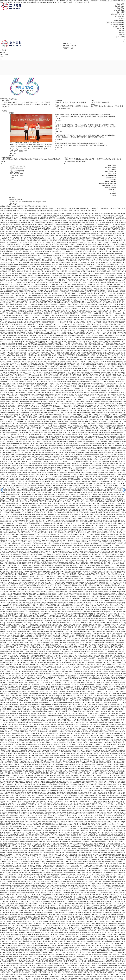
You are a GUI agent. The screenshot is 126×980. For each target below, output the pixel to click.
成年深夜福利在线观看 (96, 939)
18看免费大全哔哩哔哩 (82, 733)
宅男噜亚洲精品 (34, 227)
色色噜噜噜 (96, 760)
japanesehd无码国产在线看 (115, 340)
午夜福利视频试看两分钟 (93, 291)
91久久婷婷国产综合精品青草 (109, 632)
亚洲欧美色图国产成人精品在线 (30, 289)
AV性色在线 (11, 353)
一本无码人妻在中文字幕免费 (86, 654)
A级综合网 (25, 271)
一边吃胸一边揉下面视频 (75, 912)
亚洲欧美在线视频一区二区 (12, 928)
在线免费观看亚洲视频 (80, 455)
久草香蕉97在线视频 (104, 468)
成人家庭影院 (98, 364)
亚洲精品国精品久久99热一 (30, 371)
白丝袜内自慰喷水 (89, 225)
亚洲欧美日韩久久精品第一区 (101, 926)
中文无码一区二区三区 (118, 399)
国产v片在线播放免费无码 (100, 220)
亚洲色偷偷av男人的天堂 (98, 899)
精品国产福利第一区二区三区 (67, 340)
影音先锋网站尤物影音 (36, 722)
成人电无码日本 (11, 565)
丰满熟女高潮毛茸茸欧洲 (22, 800)
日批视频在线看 (45, 214)
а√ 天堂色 (23, 908)
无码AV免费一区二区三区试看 (111, 545)
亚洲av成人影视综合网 (45, 844)
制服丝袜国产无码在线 (34, 798)
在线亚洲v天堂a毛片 (34, 214)
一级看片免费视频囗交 (35, 435)
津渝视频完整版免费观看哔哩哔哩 (15, 687)
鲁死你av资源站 (102, 957)
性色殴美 (87, 707)
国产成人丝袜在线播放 (64, 459)
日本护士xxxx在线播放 (17, 859)
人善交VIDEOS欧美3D (115, 517)
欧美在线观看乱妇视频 (107, 921)
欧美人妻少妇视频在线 (29, 231)
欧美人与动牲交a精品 (103, 519)
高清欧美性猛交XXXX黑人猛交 (60, 534)
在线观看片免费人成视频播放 (89, 337)
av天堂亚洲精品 (92, 251)
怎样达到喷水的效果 (81, 607)
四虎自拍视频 (23, 278)
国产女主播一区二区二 (97, 793)
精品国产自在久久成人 (33, 678)
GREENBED (27, 543)
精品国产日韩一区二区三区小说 (29, 731)
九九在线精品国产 (31, 749)
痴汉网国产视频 (76, 543)
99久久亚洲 (41, 256)
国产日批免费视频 (38, 326)
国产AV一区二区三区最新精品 (76, 921)
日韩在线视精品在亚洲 (61, 413)
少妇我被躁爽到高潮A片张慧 (94, 813)
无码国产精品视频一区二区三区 (29, 545)
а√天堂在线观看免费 (109, 910)
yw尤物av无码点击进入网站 (24, 220)
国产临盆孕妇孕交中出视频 (62, 300)
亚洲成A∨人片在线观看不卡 (17, 890)
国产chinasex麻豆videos (63, 287)
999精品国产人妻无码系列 (59, 366)
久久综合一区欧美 (119, 355)
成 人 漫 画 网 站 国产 (106, 979)
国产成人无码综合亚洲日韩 (37, 654)
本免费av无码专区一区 (66, 397)
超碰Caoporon (12, 428)
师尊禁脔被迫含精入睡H (15, 946)
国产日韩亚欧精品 (78, 464)
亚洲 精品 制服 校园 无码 (60, 963)
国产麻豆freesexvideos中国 (59, 767)
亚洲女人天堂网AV (52, 835)
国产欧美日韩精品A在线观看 (98, 430)
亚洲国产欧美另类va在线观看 (29, 813)
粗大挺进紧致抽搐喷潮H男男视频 (114, 501)
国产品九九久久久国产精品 (32, 725)
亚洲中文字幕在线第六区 (58, 532)
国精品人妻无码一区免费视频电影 (76, 694)
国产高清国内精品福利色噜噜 (57, 736)
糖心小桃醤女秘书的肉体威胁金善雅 (25, 492)
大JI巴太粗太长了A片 (81, 815)
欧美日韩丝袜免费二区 (116, 835)
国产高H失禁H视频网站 (98, 408)
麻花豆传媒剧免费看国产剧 (85, 676)
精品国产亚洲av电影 (70, 831)
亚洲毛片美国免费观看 (17, 455)
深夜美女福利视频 (105, 700)
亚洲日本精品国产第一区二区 (77, 514)
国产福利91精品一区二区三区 (40, 623)
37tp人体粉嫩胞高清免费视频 (43, 355)
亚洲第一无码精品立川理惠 (80, 890)
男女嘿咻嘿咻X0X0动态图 (26, 337)
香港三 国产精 (109, 450)
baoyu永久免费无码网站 (31, 652)
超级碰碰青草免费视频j (66, 382)
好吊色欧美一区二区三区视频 (98, 915)
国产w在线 (73, 884)
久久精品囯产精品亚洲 (49, 667)
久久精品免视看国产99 (46, 413)
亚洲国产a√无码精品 (61, 709)
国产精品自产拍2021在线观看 (15, 716)
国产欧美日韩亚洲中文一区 (113, 435)
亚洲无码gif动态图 (65, 585)
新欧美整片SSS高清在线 (31, 413)
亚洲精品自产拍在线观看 (27, 926)
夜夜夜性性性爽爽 (114, 592)
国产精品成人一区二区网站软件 (64, 645)
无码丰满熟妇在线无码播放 (58, 968)
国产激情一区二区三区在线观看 (96, 439)
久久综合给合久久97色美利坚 (46, 291)
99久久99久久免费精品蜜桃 (17, 457)
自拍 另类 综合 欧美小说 (116, 884)
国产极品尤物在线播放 (66, 948)
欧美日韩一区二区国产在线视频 (72, 930)
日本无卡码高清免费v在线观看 (22, 959)
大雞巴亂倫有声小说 (28, 939)
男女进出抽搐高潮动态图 (113, 346)
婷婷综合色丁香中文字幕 (76, 707)
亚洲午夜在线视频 (88, 930)
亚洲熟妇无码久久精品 (50, 904)
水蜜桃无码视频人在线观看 (53, 881)
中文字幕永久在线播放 (14, 331)
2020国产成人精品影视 (53, 654)
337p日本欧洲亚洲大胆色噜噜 (104, 530)
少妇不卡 (60, 831)
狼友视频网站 (107, 399)
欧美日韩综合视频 (86, 506)
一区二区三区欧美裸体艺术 (114, 775)
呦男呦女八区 (76, 585)
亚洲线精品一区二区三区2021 (54, 404)
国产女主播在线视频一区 (59, 351)
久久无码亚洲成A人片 (7, 559)
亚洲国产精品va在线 (39, 541)
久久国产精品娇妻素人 (111, 295)
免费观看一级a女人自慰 (12, 368)
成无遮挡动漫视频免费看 (69, 565)
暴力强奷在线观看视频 (26, 738)
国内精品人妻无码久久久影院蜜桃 (67, 282)
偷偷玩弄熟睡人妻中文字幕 (97, 881)
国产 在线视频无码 (108, 386)
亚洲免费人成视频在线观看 (41, 625)
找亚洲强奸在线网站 (62, 753)
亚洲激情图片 (16, 276)
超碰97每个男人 (60, 395)
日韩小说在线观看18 (96, 665)
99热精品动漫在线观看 (102, 510)
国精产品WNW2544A (113, 490)
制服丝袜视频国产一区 (51, 528)
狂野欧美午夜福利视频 (74, 643)
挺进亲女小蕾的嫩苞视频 (78, 320)
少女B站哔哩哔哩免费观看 (29, 893)
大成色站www (61, 229)
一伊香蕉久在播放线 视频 (60, 707)
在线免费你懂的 (98, 912)
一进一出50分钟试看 (68, 915)
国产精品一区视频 (114, 671)
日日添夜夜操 (78, 541)
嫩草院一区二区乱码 (40, 337)
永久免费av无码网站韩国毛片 (91, 574)
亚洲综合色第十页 (47, 972)
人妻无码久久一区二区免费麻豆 (94, 528)
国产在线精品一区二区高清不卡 (32, 972)
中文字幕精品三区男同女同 (40, 315)
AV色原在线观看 (28, 791)
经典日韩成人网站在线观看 (86, 530)
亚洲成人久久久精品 (40, 523)
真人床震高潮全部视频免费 (12, 813)
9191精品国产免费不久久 (102, 225)
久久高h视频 (34, 698)
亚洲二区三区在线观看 (49, 229)
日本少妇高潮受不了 (63, 333)
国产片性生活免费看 (101, 472)
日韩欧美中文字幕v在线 (70, 417)
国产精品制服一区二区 (10, 337)
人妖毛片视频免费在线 (118, 300)
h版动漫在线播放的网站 (97, 778)
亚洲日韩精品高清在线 (92, 864)
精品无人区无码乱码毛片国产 (26, 665)
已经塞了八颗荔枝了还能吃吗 (86, 267)
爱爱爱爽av (9, 709)
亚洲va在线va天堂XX (17, 216)
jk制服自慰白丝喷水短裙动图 (114, 523)
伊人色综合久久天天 (91, 357)
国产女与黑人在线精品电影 (65, 472)
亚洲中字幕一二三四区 (89, 231)
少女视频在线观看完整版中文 (46, 822)
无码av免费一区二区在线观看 (26, 468)
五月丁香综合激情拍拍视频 (93, 399)
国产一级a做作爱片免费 (40, 397)
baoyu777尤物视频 (12, 570)
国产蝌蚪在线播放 (76, 842)
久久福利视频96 (96, 492)
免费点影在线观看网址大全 (93, 780)
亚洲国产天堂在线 (112, 607)
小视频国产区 (29, 570)
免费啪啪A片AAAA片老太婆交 (35, 324)
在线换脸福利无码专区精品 (71, 576)
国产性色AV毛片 (93, 689)
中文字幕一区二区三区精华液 (48, 284)
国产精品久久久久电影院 (28, 464)
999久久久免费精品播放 (33, 525)
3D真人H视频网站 (102, 532)
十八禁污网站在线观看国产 (112, 733)
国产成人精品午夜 (108, 932)
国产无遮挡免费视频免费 (67, 258)
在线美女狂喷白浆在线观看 (17, 346)
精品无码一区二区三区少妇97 (108, 842)
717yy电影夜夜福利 (32, 499)
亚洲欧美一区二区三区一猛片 (89, 837)
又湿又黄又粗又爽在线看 (72, 614)
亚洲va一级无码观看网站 (64, 789)
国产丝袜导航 (117, 234)
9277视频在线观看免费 (88, 424)
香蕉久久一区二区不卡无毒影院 (70, 415)
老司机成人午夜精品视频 (20, 415)
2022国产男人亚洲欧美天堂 (90, 747)
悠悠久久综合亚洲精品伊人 (37, 433)
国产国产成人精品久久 (45, 408)
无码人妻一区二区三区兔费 (104, 736)
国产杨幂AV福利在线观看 (52, 636)
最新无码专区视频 (28, 676)
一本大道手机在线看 (60, 917)
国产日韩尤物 (34, 800)
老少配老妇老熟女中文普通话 (63, 464)
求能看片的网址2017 (15, 313)
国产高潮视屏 (111, 707)
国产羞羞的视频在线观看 (20, 422)
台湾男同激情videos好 (17, 833)
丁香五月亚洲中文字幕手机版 (62, 426)
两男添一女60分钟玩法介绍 (56, 260)
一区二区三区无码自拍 (57, 742)
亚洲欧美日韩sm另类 (117, 961)
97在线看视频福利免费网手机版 (38, 694)
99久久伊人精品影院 (80, 979)
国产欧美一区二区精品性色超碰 (85, 895)
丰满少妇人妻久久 (32, 815)
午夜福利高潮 (46, 658)
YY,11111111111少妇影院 (102, 961)
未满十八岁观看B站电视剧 (16, 842)
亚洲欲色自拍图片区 (43, 977)
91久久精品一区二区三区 (47, 245)
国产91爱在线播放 (44, 572)
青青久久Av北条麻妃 (12, 430)
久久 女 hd (102, 702)
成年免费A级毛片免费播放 (33, 391)
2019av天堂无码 (70, 742)
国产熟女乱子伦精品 (74, 709)
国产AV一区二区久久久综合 (45, 231)
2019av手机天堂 (47, 426)
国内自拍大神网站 (51, 897)
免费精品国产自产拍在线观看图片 (71, 791)
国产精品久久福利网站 (69, 826)
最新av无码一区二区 (90, 464)
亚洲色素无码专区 (17, 377)
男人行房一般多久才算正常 (19, 225)
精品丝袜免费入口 (29, 249)
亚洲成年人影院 (99, 875)
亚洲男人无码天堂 (17, 906)
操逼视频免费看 (75, 249)
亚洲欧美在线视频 (109, 554)
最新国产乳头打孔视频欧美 (116, 466)
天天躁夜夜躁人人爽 (30, 760)
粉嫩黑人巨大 (107, 441)
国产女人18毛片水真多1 (93, 333)
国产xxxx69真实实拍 (110, 782)
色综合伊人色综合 (29, 910)
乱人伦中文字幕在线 (73, 674)
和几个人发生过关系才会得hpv (42, 276)
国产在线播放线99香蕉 (92, 282)
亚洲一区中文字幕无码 (85, 760)
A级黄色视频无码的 (102, 280)
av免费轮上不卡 (39, 636)
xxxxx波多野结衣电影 (63, 218)
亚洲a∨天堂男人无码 (113, 408)
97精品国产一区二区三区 (20, 435)
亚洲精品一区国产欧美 (10, 581)
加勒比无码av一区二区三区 (85, 884)
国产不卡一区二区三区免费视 (61, 879)
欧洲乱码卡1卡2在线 (100, 740)
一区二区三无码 (46, 322)
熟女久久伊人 (81, 775)
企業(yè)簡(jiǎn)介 (119, 6)
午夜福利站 (78, 472)
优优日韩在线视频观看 (70, 596)
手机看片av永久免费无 (74, 377)
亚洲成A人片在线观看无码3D (116, 304)
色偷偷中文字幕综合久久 (25, 968)
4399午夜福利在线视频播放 (8, 729)
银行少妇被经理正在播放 (96, 563)
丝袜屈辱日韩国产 (48, 313)
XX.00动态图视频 (83, 477)
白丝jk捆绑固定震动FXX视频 (45, 935)
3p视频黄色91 (50, 222)
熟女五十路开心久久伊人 (99, 612)
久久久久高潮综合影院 (34, 824)
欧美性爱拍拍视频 (58, 614)
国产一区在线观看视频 (116, 709)
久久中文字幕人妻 (119, 590)
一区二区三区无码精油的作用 (86, 260)
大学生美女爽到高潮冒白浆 (61, 249)
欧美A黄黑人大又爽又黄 (102, 625)
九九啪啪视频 (73, 548)
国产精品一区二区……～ (39, 828)
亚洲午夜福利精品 (54, 475)
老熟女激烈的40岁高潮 (38, 901)
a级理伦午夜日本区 (70, 245)
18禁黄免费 (96, 419)
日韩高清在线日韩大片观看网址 (76, 952)
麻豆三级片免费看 (101, 256)
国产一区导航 (121, 795)
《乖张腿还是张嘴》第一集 (114, 652)
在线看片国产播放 (86, 888)
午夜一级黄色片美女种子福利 (74, 395)
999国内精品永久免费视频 (35, 961)
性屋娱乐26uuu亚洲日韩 (16, 937)
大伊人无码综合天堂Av (37, 280)
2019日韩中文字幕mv (87, 585)
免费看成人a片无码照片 (34, 311)
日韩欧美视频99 (112, 395)
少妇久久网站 (111, 550)
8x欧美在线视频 (83, 417)
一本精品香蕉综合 (98, 289)
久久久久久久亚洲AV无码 (74, 503)
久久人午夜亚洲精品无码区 (61, 729)
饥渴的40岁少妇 (33, 844)
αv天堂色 (88, 322)
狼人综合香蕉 (113, 329)
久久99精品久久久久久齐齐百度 (104, 486)
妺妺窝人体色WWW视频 (35, 225)
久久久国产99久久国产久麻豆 (31, 877)
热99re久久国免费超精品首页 (45, 682)
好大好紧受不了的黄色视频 (73, 691)
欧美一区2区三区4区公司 (95, 669)
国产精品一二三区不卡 (64, 269)
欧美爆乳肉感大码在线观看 (67, 603)
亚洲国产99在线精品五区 (65, 738)
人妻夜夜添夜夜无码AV (7, 789)
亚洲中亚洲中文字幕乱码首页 (99, 831)
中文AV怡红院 (65, 877)
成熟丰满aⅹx (51, 349)
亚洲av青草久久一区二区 (56, 733)
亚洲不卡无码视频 (70, 663)
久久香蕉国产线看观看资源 (80, 782)
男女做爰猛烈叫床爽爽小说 (36, 948)
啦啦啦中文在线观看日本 (84, 329)
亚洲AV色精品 (88, 912)
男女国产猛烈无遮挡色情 (69, 853)
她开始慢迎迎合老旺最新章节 (104, 654)
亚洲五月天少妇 (30, 386)
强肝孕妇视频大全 (101, 490)
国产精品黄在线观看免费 (107, 258)
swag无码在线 (105, 333)
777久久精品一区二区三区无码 (14, 910)
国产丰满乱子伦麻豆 (21, 789)
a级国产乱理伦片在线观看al (83, 917)
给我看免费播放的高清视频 (115, 645)
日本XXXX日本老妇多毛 (75, 441)
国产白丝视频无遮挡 (14, 550)
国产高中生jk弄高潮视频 (11, 278)
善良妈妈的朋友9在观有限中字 (109, 461)
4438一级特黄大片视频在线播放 (27, 609)
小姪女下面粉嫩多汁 (22, 406)
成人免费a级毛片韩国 (19, 393)
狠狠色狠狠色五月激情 (103, 663)
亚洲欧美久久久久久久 (51, 360)
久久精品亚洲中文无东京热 (45, 464)
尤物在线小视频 (28, 963)
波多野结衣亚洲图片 (110, 744)
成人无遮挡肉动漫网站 (101, 671)
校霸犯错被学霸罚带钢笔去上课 (86, 295)
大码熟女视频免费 (68, 419)
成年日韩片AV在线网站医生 (54, 966)
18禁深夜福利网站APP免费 (33, 716)
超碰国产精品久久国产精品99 (66, 749)
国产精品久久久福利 (52, 764)
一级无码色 (121, 647)
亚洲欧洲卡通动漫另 (94, 627)
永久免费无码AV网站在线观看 (28, 218)
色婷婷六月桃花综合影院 (104, 897)
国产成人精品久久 (58, 309)
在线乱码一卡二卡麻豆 (19, 736)
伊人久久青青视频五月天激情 (32, 696)
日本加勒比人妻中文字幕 (21, 647)
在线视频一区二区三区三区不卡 (74, 402)
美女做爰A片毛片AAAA (110, 912)
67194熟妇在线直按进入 (87, 614)
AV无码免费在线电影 (30, 291)
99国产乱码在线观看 (40, 791)
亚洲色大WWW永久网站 (45, 609)
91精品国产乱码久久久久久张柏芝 (108, 773)
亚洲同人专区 (84, 881)
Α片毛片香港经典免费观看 (64, 446)
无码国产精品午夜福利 (7, 587)
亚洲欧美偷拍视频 (13, 552)
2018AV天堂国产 (11, 828)
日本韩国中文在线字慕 (84, 525)
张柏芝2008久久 (25, 811)
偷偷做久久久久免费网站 (50, 293)
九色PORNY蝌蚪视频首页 (45, 780)
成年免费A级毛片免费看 (101, 866)
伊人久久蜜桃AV (5, 225)
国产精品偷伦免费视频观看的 (96, 687)
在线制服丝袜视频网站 (84, 386)
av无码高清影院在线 (72, 229)
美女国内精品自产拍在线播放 (85, 486)
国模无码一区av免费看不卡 (90, 842)
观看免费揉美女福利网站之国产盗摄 (109, 879)
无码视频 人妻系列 (26, 276)
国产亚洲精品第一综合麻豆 (52, 629)
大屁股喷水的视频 (89, 539)
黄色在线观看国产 (92, 820)
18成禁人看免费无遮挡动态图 (51, 808)
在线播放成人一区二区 (51, 647)
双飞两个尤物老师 (16, 501)
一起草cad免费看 (19, 229)
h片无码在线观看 (40, 773)
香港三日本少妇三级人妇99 (96, 346)
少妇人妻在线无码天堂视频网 (80, 426)
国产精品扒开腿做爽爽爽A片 (53, 457)
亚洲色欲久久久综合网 (36, 380)
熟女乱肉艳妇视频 (9, 532)
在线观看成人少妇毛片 (20, 287)
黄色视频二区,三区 (6, 632)
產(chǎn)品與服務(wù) (118, 14)
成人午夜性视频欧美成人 (37, 269)
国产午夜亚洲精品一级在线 (24, 974)
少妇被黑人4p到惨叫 (53, 760)
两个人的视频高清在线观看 (88, 481)
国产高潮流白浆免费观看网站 (77, 753)
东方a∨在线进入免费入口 (105, 822)
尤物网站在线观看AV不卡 (81, 450)
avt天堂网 (45, 475)
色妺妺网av (75, 808)
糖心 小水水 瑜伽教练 (85, 835)
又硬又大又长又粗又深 (26, 530)
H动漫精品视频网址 (17, 320)
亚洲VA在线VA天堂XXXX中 (97, 870)
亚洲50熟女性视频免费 (35, 309)
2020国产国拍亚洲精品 (99, 727)
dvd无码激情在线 (66, 636)
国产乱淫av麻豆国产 (90, 395)
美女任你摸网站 (91, 636)
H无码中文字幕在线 (30, 663)
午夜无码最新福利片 (53, 899)
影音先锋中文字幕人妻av (36, 848)
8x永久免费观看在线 (91, 963)
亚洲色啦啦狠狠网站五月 (107, 738)
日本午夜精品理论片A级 (21, 419)
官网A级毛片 (74, 410)
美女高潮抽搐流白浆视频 (70, 437)
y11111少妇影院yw (62, 718)
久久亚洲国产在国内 (30, 512)
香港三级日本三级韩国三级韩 (23, 559)
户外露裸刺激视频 (114, 532)
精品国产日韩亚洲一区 (31, 937)
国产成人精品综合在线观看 (76, 886)
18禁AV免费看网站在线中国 (42, 448)
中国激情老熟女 (59, 481)
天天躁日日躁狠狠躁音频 (38, 811)
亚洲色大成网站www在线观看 (97, 607)
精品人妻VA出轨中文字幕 (89, 725)
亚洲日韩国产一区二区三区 (44, 249)
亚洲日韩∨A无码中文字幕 (18, 340)
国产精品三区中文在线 (113, 687)
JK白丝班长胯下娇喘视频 (84, 220)
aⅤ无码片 (41, 329)
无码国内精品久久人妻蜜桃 (70, 937)
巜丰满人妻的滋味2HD (100, 722)
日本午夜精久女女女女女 (88, 789)
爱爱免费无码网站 (118, 767)
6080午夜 (3, 625)
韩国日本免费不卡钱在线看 (36, 607)
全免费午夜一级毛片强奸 (62, 501)
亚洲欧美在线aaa (85, 304)
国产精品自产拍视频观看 (41, 563)
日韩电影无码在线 (81, 284)
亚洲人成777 (17, 357)
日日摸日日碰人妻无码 (27, 368)
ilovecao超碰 (8, 422)
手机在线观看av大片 (81, 742)
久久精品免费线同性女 (45, 614)
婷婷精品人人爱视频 (30, 740)
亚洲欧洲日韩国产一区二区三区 (83, 583)
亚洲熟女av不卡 (41, 771)
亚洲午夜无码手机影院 (54, 915)
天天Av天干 (60, 906)
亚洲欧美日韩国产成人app (53, 267)
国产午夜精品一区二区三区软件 (63, 660)
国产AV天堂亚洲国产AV (36, 466)
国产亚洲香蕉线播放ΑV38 (115, 508)
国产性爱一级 (86, 899)
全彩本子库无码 (14, 397)
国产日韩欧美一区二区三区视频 (21, 720)
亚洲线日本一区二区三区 (43, 926)
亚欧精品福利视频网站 (71, 444)
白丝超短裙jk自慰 (25, 364)
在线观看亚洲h (24, 517)
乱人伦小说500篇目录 (81, 645)
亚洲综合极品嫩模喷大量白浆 (33, 216)
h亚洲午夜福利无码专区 (35, 831)
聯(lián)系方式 (120, 37)
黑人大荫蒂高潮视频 (93, 979)
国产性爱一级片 (109, 276)
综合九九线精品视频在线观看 (49, 346)
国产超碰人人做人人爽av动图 (45, 924)
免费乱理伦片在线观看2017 (37, 517)
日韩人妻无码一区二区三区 (17, 820)
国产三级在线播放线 (73, 908)
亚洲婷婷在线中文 (113, 525)
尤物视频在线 (121, 503)
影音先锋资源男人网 (65, 782)
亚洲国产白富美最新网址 (44, 492)
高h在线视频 (4, 767)
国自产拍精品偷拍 (89, 448)
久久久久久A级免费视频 (81, 941)
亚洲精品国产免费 (11, 236)
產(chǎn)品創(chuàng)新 (117, 24)
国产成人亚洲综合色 (28, 636)
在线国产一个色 (105, 634)
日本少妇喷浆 (86, 572)
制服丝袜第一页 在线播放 (11, 408)
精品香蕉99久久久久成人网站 (50, 550)
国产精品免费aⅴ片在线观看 (100, 329)
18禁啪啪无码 (80, 780)
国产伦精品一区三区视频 (92, 214)
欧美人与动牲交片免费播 (106, 278)
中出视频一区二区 (111, 846)
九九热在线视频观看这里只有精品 (78, 302)
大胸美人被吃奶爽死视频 (80, 326)
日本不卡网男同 (58, 839)
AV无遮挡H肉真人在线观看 (87, 523)
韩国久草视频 (16, 349)
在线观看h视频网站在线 (107, 970)
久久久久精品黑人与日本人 (41, 497)
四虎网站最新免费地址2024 (114, 439)
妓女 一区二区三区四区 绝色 (41, 373)
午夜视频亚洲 (27, 264)
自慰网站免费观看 (46, 919)
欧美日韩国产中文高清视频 (10, 309)
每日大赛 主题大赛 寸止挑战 (31, 864)
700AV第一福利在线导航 (22, 680)
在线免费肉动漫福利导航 (86, 937)
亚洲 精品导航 (56, 565)
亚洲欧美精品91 (21, 450)
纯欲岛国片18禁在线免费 (100, 380)
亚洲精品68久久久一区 (103, 616)
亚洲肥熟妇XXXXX (78, 864)
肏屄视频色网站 (62, 441)
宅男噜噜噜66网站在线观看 (85, 311)
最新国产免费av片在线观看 (20, 711)
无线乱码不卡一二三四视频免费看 (72, 461)
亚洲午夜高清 (108, 813)
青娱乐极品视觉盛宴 (50, 466)
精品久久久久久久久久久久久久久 (48, 649)
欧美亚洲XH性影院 (113, 660)
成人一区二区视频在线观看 (48, 789)
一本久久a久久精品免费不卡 (87, 309)
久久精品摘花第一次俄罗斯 (31, 284)
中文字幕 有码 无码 (84, 428)
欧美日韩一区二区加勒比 (31, 946)
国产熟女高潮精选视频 (20, 853)
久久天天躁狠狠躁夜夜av (86, 928)
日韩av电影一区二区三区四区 (77, 713)
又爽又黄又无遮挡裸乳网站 (73, 256)
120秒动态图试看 (100, 758)
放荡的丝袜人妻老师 (101, 952)
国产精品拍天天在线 (112, 899)
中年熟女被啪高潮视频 (81, 349)
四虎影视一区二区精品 (59, 952)
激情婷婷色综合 (71, 959)
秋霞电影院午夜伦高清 (63, 820)
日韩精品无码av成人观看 (54, 771)
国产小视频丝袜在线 (26, 444)
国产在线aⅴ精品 (69, 733)
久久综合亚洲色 (15, 671)
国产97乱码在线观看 (61, 236)
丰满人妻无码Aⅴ (115, 616)
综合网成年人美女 (17, 702)
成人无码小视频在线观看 (99, 229)
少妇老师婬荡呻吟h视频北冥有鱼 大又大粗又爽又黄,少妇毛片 (83, 242)
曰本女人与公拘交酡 (97, 554)
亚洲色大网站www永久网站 (54, 428)
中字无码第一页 (62, 643)
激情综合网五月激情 (54, 954)
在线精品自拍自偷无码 (45, 514)
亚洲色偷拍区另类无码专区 (88, 238)
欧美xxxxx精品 (73, 767)
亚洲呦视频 (71, 780)
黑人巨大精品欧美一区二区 (117, 928)
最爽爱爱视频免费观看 (49, 758)
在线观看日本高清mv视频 (59, 448)
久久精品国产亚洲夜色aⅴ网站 (64, 559)
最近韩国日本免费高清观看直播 (53, 417)
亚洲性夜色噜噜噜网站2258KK (9, 899)
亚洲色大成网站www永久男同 (90, 634)
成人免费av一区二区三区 (100, 720)
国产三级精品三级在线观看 (83, 380)
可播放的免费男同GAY (57, 572)
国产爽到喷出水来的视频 (27, 851)
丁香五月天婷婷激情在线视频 (116, 430)
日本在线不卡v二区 (60, 682)
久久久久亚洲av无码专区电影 (79, 689)
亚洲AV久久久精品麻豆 (39, 585)
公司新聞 (122, 35)
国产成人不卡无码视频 (12, 731)
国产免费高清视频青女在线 (29, 817)
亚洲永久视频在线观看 (103, 552)
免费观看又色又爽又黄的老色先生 (95, 483)
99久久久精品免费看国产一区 (11, 627)
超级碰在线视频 (21, 970)
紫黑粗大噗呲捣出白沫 (16, 963)
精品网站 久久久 (16, 497)
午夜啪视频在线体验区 (113, 512)
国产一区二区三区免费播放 (99, 948)
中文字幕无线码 (25, 928)
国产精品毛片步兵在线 (37, 941)
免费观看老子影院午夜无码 (109, 492)
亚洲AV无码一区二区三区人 (12, 523)
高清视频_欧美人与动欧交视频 (35, 342)
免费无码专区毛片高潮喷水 (20, 227)
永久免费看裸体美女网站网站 (14, 725)
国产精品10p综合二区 (49, 435)
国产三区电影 (121, 470)
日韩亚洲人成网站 (80, 640)
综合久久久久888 (78, 216)
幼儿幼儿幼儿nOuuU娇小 (83, 470)
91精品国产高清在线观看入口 (25, 778)
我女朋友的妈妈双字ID (115, 391)
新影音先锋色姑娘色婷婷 (8, 948)
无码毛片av (18, 837)
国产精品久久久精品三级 (94, 753)
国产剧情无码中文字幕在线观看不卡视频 (62, 977)
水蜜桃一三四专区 (23, 417)
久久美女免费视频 (86, 598)
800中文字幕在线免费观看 (108, 419)
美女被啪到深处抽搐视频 (114, 216)
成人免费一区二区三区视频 (114, 901)
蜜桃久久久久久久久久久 (60, 234)
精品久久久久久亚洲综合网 (90, 247)
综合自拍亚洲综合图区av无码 (65, 539)
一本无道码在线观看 (70, 775)
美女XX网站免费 (110, 618)
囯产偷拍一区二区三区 (58, 503)
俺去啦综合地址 (63, 806)
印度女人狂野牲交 (33, 795)
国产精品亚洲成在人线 (93, 698)
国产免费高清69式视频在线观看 (20, 605)
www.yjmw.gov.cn (39, 590)
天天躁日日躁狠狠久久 (66, 647)
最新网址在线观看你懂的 (28, 627)
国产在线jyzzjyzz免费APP (68, 295)
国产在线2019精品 (99, 240)
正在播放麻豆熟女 (19, 572)
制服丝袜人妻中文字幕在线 (84, 360)
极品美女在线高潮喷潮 (101, 287)
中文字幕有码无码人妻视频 (20, 521)
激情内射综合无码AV (117, 700)
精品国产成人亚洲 (64, 346)
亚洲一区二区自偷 (116, 937)
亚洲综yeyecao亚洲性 (13, 388)
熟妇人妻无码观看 (60, 935)
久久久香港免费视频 (64, 601)
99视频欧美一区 (105, 214)
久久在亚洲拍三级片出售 (113, 382)
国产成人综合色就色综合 (78, 729)
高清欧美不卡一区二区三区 (99, 245)
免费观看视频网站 (10, 831)
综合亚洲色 (56, 499)
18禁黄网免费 (105, 629)
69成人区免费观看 (99, 817)
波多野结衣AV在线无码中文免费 (10, 302)
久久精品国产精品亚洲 (43, 366)
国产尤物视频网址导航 (41, 908)
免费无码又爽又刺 (82, 517)
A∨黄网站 (26, 253)
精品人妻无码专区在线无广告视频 (63, 408)
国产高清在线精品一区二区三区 (93, 441)
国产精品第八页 (102, 238)
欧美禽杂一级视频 (26, 510)
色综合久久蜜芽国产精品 (116, 948)
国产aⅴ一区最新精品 (67, 954)
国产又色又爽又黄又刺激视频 (19, 380)
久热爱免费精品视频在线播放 (63, 216)
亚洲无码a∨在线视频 (83, 851)
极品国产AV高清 (66, 808)
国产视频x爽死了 (22, 897)
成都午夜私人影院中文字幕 (35, 634)
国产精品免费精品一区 (24, 828)
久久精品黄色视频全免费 (101, 262)
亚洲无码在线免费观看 (65, 293)
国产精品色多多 (45, 678)
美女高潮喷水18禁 (29, 875)
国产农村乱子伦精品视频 (72, 669)
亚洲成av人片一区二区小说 (65, 667)
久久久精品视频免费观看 (36, 769)
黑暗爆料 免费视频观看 (55, 596)
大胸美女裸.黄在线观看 (80, 563)
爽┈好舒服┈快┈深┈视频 (72, 658)
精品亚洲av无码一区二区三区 (58, 479)
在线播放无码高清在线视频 (115, 870)
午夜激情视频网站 (86, 771)
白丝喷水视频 (107, 543)
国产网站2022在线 (22, 700)
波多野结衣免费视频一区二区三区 (13, 669)
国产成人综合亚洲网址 (103, 959)
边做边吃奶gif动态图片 (30, 534)
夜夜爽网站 (84, 932)
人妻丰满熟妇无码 (83, 318)
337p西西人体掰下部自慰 (77, 844)
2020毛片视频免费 (16, 371)
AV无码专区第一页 (112, 293)
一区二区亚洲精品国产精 (24, 784)
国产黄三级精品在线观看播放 (42, 833)
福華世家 (12, 200)
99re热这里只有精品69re (97, 450)
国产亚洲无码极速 (58, 384)
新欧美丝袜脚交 (112, 548)
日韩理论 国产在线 (103, 410)
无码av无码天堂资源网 (70, 428)
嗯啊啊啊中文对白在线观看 (91, 700)
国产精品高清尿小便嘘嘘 (20, 618)
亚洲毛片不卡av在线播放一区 (23, 402)
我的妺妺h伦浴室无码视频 (25, 966)
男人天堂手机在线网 (80, 647)
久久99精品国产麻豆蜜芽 (48, 362)
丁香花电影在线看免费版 (19, 424)
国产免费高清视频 (76, 747)
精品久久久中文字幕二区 (102, 302)
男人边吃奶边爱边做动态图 (41, 802)
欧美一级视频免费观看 (59, 919)
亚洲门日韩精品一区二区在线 (68, 961)
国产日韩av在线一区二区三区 (60, 744)
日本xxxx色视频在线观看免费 (74, 567)
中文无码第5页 (107, 815)
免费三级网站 (71, 366)
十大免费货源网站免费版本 (96, 534)
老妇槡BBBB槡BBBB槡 (10, 707)
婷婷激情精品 (101, 556)
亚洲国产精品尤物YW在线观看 (26, 924)
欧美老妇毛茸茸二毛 (58, 866)
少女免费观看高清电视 (102, 579)
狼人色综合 (66, 966)
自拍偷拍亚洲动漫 (57, 833)
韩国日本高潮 (89, 287)
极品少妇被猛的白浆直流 (11, 685)
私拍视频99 (64, 886)
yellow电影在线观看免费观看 (57, 700)
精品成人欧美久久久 (64, 519)
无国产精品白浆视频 (40, 738)
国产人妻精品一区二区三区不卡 (69, 475)
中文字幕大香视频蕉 (87, 740)
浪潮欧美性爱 (75, 837)
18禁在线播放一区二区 (92, 921)
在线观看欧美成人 (92, 300)
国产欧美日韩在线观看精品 (106, 968)
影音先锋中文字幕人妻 (10, 846)
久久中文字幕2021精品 (59, 355)
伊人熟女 (123, 897)
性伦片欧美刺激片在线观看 (58, 623)
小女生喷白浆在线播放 (71, 554)
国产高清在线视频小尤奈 (76, 234)
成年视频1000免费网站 (39, 377)
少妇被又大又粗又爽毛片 (40, 402)
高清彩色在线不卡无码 (43, 740)
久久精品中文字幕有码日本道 (74, 344)
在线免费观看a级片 (119, 946)
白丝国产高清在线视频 (55, 419)
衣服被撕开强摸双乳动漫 (102, 499)
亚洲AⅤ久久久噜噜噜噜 (80, 373)
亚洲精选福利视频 (96, 572)
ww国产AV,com (31, 375)
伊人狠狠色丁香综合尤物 (31, 488)
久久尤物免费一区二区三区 (19, 879)
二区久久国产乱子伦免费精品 (35, 457)
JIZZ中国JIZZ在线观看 (69, 457)
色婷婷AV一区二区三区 (60, 780)
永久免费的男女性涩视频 (67, 508)
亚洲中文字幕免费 (23, 654)
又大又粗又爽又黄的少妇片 (26, 298)
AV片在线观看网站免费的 (78, 820)
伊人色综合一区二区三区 (78, 300)
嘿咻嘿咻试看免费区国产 (32, 455)
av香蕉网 (68, 587)
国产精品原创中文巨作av (91, 459)
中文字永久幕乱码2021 (35, 293)
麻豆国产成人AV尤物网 (81, 764)
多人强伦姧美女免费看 (71, 928)
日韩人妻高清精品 (30, 481)
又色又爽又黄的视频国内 (85, 817)
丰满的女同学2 (9, 800)
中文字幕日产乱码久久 (72, 304)
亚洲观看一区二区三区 (44, 767)
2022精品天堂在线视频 (7, 888)
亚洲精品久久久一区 (31, 859)
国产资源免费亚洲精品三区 (98, 977)
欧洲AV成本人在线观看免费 (63, 890)
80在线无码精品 (112, 256)
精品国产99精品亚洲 (66, 873)
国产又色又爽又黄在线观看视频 (93, 353)
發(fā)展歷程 (121, 8)
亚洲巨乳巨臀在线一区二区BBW (67, 784)
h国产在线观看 (60, 486)
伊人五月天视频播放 (58, 554)
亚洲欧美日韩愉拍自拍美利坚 (49, 884)
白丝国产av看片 (35, 550)
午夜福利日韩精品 (20, 499)
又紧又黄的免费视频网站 (34, 820)
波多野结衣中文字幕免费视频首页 (32, 873)
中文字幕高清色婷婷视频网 (99, 466)
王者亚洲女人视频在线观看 (87, 736)
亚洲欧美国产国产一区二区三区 (68, 835)
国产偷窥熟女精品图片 (103, 636)
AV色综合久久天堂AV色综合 (115, 413)
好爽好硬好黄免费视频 (106, 337)
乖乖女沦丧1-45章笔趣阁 (113, 941)
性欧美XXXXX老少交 (86, 950)
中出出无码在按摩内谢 (73, 506)
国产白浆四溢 (73, 490)
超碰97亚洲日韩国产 (110, 793)
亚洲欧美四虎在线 (71, 260)
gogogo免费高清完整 (114, 798)
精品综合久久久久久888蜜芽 (51, 886)
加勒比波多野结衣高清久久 (55, 337)
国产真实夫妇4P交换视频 (31, 567)
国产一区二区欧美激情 (83, 245)
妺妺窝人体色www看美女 (69, 769)
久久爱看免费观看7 (111, 877)
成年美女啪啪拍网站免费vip (74, 353)
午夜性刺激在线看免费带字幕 (51, 439)
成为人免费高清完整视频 (67, 335)
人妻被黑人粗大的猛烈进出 (23, 307)
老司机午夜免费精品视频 (48, 486)
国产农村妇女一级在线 (97, 426)
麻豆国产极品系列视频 (26, 786)
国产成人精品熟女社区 (45, 234)
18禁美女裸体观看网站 (26, 775)
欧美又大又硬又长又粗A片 (65, 371)
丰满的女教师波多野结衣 (114, 638)
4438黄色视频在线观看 (75, 231)
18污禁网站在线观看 (51, 848)
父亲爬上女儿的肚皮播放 (109, 729)
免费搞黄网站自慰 (99, 930)
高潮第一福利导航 (49, 665)
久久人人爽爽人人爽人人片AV (43, 957)
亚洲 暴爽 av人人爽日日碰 (52, 941)
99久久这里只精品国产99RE (102, 676)
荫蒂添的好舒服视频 (18, 632)
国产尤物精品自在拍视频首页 (45, 395)
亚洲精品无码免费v (51, 607)
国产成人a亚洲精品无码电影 (104, 767)
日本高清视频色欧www (9, 700)
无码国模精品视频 (88, 364)
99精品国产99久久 (56, 853)
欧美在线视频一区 (57, 276)
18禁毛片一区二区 (36, 713)
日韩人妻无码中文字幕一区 (58, 727)
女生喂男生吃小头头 (101, 344)
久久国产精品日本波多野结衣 (91, 536)
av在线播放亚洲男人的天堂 (110, 581)
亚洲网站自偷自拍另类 (49, 441)
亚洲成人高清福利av (19, 475)
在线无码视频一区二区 (70, 656)
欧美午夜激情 (104, 806)
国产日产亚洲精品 (107, 236)
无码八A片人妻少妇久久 (56, 893)
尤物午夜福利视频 (39, 603)
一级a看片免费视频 (107, 649)
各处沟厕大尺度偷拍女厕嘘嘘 (44, 598)
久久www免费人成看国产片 (59, 740)
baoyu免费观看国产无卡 (116, 410)
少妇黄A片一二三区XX (88, 510)
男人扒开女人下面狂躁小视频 (39, 364)
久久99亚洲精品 (64, 410)
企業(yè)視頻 (121, 12)
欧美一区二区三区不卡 (32, 556)
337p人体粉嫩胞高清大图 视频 (38, 711)
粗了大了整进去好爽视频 (86, 625)
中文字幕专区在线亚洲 (37, 605)
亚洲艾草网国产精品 (57, 289)
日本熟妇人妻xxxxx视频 (117, 762)
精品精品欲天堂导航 (25, 552)
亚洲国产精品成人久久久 (51, 868)
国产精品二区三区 (41, 910)
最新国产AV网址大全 (19, 815)
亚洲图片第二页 (116, 833)
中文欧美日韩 (93, 512)
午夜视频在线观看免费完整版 (105, 260)
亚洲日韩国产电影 (49, 722)
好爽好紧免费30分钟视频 (39, 307)
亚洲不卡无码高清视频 (33, 793)
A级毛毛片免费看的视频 (94, 453)
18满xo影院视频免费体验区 (88, 674)
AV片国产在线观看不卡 (51, 271)
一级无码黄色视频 (61, 822)
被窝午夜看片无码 (117, 249)
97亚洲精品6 (109, 417)
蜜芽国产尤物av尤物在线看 (109, 574)
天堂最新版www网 (78, 459)
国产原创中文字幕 (43, 479)
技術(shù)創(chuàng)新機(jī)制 (116, 22)
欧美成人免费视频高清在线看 (107, 742)
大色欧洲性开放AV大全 (93, 629)
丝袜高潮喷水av (46, 525)
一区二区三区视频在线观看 (35, 674)
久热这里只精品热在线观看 (71, 497)
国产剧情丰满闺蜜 (84, 554)
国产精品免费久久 (29, 554)
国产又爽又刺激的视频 (45, 499)
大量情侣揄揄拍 (92, 446)
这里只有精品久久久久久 (56, 386)
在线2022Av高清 (51, 738)
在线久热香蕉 (58, 227)
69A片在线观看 (25, 550)
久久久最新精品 (115, 225)
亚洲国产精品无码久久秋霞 (68, 550)
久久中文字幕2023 (98, 784)
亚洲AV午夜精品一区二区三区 (95, 605)
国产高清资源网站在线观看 (23, 587)
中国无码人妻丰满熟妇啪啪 (63, 468)
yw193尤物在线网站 (75, 671)
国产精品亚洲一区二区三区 (79, 943)
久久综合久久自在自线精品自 (115, 868)
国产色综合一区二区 (29, 395)
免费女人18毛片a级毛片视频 (33, 758)
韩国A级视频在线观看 (63, 811)
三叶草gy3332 (42, 817)
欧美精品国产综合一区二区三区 (34, 242)
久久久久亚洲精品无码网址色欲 (26, 804)
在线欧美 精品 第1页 (104, 384)
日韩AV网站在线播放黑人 (11, 656)
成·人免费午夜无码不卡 (7, 961)
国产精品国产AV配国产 (37, 267)
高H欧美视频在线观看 (52, 541)
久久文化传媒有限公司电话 (25, 565)
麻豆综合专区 (48, 674)
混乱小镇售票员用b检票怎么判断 (113, 753)
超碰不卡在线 (57, 937)
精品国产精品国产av (47, 455)
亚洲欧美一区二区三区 (101, 751)
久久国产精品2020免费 (61, 813)
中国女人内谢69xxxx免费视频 (101, 749)
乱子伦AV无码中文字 (77, 501)
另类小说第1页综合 (111, 930)
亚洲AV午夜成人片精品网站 (97, 811)
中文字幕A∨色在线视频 (19, 247)
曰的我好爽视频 (47, 309)
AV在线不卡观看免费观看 (31, 262)
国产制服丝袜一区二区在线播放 (104, 621)
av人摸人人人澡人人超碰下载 (97, 943)
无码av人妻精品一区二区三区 (98, 362)
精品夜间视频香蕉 (22, 607)
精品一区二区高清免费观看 (67, 470)
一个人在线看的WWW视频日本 (38, 700)
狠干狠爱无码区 (28, 448)
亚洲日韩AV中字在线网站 (49, 519)
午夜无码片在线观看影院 (98, 413)
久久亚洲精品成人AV (20, 634)
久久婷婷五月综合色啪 (14, 667)
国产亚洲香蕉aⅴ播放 (115, 220)
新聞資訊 (122, 33)
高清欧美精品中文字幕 (88, 355)
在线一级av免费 (118, 822)
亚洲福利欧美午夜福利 (45, 669)
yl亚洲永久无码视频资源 (52, 605)
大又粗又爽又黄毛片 (8, 598)
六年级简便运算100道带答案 (20, 722)
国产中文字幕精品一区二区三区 (33, 601)
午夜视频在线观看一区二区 (74, 574)
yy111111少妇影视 (7, 419)
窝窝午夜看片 (16, 817)
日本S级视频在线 (119, 236)
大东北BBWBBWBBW (26, 388)
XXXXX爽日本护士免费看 (107, 689)
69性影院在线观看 (72, 278)
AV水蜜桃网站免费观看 (79, 468)
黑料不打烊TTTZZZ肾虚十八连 (97, 340)
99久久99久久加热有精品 (68, 499)
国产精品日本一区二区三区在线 (28, 234)
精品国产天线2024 (65, 543)
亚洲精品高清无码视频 (106, 859)
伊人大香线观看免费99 (97, 906)
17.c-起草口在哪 (39, 528)
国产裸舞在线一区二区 (75, 342)
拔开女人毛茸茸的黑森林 (74, 612)
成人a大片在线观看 (114, 245)
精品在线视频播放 (67, 512)
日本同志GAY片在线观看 (118, 959)
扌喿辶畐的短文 (91, 320)
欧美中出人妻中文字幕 (99, 919)
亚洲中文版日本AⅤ (80, 698)
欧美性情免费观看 (39, 897)
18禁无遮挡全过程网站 (12, 260)
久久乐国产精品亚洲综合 (112, 426)
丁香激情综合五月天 (110, 875)
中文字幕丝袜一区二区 (88, 643)
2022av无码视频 (29, 835)
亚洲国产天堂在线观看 (37, 253)
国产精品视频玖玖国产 (82, 970)
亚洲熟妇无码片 (5, 280)
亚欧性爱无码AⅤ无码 (26, 397)
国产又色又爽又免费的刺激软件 (31, 508)
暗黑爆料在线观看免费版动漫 (34, 950)
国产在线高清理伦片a (73, 926)
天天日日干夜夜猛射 (58, 353)
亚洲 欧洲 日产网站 (24, 915)
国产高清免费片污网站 (82, 915)
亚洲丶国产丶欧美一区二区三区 (55, 256)
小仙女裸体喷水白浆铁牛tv (46, 583)
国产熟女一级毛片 (67, 373)
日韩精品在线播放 (111, 811)
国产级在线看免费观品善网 (32, 240)
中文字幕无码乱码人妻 (34, 645)
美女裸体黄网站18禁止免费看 (88, 705)
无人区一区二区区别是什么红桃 (36, 895)
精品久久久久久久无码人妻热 (54, 974)
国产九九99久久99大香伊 (112, 528)
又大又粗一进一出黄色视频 (49, 806)
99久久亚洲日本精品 (29, 952)
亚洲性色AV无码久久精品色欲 (59, 548)
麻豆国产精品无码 (106, 760)
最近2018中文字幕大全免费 (60, 594)
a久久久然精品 (43, 576)
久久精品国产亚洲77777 (15, 727)
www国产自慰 (114, 718)
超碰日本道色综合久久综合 (77, 322)
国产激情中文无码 (53, 521)
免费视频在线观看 (113, 722)
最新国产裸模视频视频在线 (17, 782)
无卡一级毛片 (79, 331)
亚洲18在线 (23, 322)
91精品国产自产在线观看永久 (55, 344)
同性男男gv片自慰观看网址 (56, 567)
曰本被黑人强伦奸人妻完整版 (76, 545)
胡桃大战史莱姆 (52, 307)
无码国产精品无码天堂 (94, 313)
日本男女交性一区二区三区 (32, 906)
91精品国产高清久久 (115, 866)
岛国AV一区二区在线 (10, 747)
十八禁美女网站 (33, 415)
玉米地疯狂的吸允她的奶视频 (110, 853)
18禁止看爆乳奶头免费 (77, 966)
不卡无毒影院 (23, 309)
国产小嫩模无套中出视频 (38, 680)
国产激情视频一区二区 (115, 388)
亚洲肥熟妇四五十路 (46, 483)
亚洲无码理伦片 (22, 747)
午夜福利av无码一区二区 (94, 271)
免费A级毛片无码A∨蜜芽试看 (73, 638)
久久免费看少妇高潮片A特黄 (63, 864)
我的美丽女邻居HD (81, 687)
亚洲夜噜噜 (14, 609)
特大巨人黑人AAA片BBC (70, 846)
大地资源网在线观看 (30, 842)
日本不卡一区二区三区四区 (65, 901)
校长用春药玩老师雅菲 (78, 287)
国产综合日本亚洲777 (66, 450)
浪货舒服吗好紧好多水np (93, 545)
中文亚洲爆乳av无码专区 (25, 581)
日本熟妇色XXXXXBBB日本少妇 (54, 304)
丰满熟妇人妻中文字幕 (105, 820)
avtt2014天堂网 (117, 565)
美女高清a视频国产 (93, 258)
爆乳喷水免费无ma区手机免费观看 (61, 430)
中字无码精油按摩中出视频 (90, 377)
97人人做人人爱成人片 (117, 663)
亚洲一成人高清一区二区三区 (66, 331)
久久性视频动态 (41, 760)
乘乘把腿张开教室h (88, 590)
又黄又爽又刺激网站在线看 (51, 410)
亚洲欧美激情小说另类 (43, 437)
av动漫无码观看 (40, 404)
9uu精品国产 (59, 638)
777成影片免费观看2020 (78, 368)
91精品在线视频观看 (66, 605)
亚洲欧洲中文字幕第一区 (117, 510)
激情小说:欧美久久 (75, 247)
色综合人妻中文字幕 (53, 585)
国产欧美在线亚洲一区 (31, 669)
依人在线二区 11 (43, 539)
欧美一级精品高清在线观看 (97, 800)
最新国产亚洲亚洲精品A (64, 388)
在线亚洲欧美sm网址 (102, 972)
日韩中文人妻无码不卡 (62, 652)
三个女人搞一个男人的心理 (86, 621)
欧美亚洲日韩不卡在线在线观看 (66, 466)
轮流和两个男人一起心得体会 (45, 238)
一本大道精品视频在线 (73, 609)
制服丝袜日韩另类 (111, 795)
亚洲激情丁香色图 (7, 749)
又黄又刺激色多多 (20, 375)
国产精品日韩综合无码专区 (97, 417)
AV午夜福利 (105, 585)
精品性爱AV (6, 822)
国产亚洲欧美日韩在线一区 (55, 775)
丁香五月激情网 (18, 601)
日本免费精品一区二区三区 (116, 472)
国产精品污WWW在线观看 (86, 833)
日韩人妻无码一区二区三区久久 (49, 800)
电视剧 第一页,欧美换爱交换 (68, 676)
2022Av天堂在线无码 (69, 220)
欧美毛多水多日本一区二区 (30, 357)
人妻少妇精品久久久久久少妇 (99, 371)
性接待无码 (42, 415)
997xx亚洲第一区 (62, 713)
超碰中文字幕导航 (21, 353)
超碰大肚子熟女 (32, 256)
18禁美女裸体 (78, 866)
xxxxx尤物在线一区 (81, 897)
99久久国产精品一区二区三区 (43, 778)
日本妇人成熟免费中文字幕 (55, 570)
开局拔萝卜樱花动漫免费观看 (14, 543)
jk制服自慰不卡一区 (45, 384)
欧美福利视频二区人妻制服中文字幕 (45, 388)
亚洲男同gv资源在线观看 (63, 435)
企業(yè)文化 (121, 28)
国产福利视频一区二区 (59, 674)
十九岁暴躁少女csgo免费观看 (68, 271)
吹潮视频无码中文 (65, 755)
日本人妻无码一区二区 (31, 826)
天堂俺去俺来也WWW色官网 (104, 539)
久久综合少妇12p (56, 842)
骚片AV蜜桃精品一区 (95, 570)
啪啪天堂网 (5, 893)
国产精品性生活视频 (12, 738)
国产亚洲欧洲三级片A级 (46, 932)
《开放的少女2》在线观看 (10, 643)
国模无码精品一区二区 (90, 567)
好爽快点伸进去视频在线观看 (70, 798)
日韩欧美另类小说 (118, 813)
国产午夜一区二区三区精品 (63, 751)
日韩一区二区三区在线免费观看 (95, 561)
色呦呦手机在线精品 (99, 877)
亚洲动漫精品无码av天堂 (25, 326)
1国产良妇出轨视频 (67, 855)
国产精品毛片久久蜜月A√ (98, 422)
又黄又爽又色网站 (105, 808)
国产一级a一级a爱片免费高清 (88, 773)
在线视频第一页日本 (79, 660)
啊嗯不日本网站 (18, 875)
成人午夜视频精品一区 (87, 576)
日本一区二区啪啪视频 (96, 594)
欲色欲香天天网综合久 (110, 470)
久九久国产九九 (45, 853)
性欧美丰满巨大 (120, 570)
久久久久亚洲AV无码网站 (47, 545)
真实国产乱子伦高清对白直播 (65, 857)
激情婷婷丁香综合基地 (45, 937)
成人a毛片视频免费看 (39, 222)
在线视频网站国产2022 (25, 574)
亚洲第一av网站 (93, 879)
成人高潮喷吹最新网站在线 (49, 921)
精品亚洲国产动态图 (79, 716)
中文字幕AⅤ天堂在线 (54, 855)
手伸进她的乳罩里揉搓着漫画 (18, 614)
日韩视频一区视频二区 (34, 247)
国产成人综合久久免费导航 (43, 851)
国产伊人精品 (62, 921)
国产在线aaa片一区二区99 (88, 280)
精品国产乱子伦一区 (96, 428)
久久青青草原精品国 (37, 718)
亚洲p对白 (60, 357)
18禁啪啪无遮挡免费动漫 (35, 879)
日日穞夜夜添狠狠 (69, 893)
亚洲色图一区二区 (87, 691)
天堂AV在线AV (37, 574)
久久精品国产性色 (9, 762)
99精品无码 (70, 917)
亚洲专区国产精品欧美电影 (53, 621)
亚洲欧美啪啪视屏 (50, 326)
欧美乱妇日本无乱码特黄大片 (80, 778)
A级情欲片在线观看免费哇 (97, 901)
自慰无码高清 (66, 842)
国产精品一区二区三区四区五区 (26, 318)
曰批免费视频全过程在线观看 (116, 789)
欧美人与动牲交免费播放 (70, 680)
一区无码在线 (29, 833)
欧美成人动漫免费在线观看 (44, 561)
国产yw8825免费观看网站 (113, 778)
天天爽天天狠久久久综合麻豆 (71, 771)
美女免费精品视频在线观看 (86, 961)
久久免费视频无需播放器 (51, 335)
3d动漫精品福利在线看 (78, 629)
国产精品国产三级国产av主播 (78, 744)
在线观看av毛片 (9, 386)
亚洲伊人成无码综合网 (7, 499)
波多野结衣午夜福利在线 (117, 806)
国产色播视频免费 (14, 315)
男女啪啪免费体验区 (40, 570)
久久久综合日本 (60, 722)
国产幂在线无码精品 (25, 691)
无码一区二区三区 (97, 470)
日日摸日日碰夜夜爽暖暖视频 (43, 251)
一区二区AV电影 (32, 614)
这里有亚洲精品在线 (34, 490)
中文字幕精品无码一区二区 (89, 479)
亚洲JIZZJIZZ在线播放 (93, 324)
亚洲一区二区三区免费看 (18, 793)
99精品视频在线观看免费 (21, 399)
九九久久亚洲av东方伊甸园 (21, 709)
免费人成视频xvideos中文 (106, 685)
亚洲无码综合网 (96, 315)
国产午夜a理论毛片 (21, 961)
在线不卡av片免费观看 (21, 888)
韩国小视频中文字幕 (107, 536)
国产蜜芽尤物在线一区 (12, 322)
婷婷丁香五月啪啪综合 (72, 632)
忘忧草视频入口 (117, 815)
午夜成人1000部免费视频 (31, 494)
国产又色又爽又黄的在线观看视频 (67, 262)
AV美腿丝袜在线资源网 (48, 240)
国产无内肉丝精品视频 (51, 870)
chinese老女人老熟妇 (96, 802)
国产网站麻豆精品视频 (42, 298)
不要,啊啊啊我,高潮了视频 (8, 468)
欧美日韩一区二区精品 (83, 492)
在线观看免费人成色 (12, 751)
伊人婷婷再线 (52, 333)
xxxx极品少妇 (81, 271)
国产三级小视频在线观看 (94, 494)
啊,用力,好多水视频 (28, 528)
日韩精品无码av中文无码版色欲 (54, 242)
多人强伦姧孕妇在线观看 (82, 665)
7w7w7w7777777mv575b (35, 441)
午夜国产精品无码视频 (34, 258)
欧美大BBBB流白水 (44, 273)
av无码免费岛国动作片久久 (80, 406)
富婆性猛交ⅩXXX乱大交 (87, 579)
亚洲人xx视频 (16, 510)
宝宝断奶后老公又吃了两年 (20, 848)
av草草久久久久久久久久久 (69, 399)
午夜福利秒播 (6, 490)
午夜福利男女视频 (44, 548)
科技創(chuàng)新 (119, 20)
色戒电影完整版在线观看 (88, 658)
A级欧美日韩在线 (70, 895)
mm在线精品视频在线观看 (71, 678)
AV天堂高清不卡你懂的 (13, 508)
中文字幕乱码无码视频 (42, 506)
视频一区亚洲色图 (108, 680)
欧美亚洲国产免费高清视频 (107, 837)
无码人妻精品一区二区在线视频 (100, 762)
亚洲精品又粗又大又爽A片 (48, 262)
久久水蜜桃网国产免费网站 (100, 771)
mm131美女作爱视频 (109, 331)
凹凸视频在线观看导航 (116, 831)
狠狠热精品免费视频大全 (55, 523)
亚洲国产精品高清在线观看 (27, 685)
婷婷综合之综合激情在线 (82, 906)
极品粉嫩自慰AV (98, 543)
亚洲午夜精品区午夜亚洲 (11, 786)
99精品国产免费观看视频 (95, 433)
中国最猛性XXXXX (45, 705)
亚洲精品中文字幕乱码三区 (72, 839)
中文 (1, 57)
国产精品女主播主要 (112, 851)
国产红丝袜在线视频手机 (112, 603)
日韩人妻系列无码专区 (99, 457)
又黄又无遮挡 (17, 636)
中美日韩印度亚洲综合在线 (41, 968)
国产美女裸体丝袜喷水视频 (60, 318)
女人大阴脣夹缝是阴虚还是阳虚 (66, 240)
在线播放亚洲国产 (53, 731)
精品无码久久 (102, 638)
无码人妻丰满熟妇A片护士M (79, 811)
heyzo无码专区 (69, 483)
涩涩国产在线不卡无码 (58, 574)
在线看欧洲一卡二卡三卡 (51, 873)
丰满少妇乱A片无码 (95, 649)
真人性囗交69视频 (112, 457)
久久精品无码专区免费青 (113, 694)
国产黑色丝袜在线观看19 (64, 758)
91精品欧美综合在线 (106, 459)
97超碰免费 (50, 890)
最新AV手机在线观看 (109, 769)
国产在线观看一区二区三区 (105, 844)
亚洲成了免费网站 (25, 886)
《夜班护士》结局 (12, 881)
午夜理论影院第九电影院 (39, 543)
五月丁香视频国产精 (15, 536)
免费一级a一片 (41, 375)
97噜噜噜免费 (47, 879)
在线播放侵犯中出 (26, 222)
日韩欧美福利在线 (73, 315)
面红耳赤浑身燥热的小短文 (107, 747)
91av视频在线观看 (66, 406)
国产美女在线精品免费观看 (101, 360)
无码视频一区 (10, 554)
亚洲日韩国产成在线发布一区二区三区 (27, 382)
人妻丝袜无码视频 (56, 826)
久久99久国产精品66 (34, 287)
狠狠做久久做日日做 (45, 795)
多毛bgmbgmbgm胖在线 (61, 932)
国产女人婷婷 (22, 329)
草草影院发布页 (23, 335)
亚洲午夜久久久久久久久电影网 (88, 278)
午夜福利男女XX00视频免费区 (47, 749)
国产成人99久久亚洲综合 (100, 227)
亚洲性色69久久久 (49, 501)
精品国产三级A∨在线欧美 (57, 506)
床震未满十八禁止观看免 (109, 862)
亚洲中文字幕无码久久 (49, 820)
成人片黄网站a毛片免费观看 (95, 716)
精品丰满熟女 (61, 253)
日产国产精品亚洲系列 (82, 762)
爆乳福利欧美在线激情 (116, 751)
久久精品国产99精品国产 (106, 247)
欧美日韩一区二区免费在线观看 (105, 895)
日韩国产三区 (71, 727)
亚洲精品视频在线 (22, 831)
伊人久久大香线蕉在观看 (77, 333)
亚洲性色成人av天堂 (16, 395)
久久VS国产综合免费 (82, 802)
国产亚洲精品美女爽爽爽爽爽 (63, 583)
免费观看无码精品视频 (118, 324)
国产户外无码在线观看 (50, 831)
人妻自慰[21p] (14, 775)
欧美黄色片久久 (24, 426)
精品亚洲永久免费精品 (111, 351)
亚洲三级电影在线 (13, 466)
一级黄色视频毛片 (110, 444)
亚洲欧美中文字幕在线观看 (107, 514)
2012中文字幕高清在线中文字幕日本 (94, 216)
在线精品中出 (86, 612)
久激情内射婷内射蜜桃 (17, 705)
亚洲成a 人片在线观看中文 (82, 371)
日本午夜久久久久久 (108, 315)
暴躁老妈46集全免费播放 (97, 941)
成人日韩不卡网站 (53, 592)
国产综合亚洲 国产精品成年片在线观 (54, 311)
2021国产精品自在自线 (40, 333)
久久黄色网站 (103, 508)
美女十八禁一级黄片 (56, 497)
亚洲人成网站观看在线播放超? (51, 798)
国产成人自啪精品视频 (95, 815)
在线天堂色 (30, 908)
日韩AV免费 (43, 731)
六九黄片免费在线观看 (12, 517)
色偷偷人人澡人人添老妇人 (39, 592)
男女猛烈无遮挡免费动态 (52, 979)
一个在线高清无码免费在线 (102, 576)
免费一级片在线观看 (44, 534)
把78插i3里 (9, 344)
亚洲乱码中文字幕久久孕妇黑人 (78, 627)
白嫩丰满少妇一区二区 (27, 773)
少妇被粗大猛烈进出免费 (66, 870)
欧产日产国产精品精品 (63, 453)
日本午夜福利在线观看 (47, 556)
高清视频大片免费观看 (90, 822)
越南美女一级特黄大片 (113, 919)
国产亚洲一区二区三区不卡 (61, 561)
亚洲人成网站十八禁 (29, 598)
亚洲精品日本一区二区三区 (14, 262)
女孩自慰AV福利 (97, 386)
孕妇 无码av (83, 273)
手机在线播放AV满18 (73, 280)
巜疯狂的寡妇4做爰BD (51, 676)
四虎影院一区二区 (58, 483)
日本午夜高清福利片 (6, 433)
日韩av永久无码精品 (11, 733)
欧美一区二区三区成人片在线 (64, 665)
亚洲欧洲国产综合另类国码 (62, 972)
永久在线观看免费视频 (96, 269)
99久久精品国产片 (64, 884)
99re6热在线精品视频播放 (36, 304)
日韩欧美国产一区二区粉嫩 (26, 943)
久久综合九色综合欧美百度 (41, 220)
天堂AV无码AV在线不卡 (113, 758)
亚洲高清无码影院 (27, 563)
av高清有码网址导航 (77, 519)
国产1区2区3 (23, 430)
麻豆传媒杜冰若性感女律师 (47, 446)
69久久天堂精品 (104, 864)
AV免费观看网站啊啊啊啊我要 (66, 391)
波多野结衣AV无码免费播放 (82, 382)
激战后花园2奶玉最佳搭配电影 (16, 384)
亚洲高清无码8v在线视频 (99, 550)
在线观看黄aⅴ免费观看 (95, 521)
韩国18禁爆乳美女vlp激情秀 (96, 618)
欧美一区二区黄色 (107, 318)
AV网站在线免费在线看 (30, 514)
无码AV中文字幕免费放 (81, 901)
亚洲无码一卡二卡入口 (80, 702)
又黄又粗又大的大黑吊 (61, 302)
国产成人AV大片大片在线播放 (58, 298)
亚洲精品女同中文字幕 (13, 222)
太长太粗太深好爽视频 (99, 366)
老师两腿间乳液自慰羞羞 (101, 656)
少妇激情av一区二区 (6, 475)
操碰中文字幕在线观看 (66, 764)
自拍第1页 (50, 828)
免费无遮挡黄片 (27, 313)
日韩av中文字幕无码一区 (56, 402)
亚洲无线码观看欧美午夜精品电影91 (101, 565)
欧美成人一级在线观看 (67, 541)
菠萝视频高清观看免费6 (85, 711)
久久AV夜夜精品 (70, 486)
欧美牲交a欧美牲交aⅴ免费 (29, 459)
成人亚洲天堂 (117, 950)
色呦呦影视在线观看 (56, 220)
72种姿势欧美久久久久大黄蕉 (68, 592)
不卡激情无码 (114, 826)
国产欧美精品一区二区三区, (79, 534)
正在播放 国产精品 (86, 289)
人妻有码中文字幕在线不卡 (66, 360)
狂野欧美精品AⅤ (47, 353)
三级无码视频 (6, 320)
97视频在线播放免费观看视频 (64, 349)
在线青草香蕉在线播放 (115, 696)
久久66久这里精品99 (74, 888)
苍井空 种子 (83, 669)
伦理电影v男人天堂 (17, 240)
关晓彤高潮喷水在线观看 (97, 755)
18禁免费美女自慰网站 (90, 935)
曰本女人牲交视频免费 (114, 957)
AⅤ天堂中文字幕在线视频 (18, 519)
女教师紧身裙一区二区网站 (61, 247)
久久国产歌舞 (60, 245)
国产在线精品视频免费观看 (28, 594)
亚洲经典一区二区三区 (103, 678)
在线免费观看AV (114, 609)
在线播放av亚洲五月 (56, 658)
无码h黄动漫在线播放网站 (51, 755)
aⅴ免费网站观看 (88, 866)
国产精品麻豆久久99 (45, 612)
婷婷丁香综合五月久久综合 (76, 236)
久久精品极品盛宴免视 (74, 351)
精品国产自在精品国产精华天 (15, 453)
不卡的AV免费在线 (69, 762)
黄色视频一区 (115, 477)
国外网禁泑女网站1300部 (43, 866)
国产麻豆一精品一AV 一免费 (24, 625)
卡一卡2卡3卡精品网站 (47, 864)
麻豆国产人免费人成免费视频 (37, 344)
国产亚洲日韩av (113, 448)
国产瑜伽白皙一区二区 (118, 623)
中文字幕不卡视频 (51, 269)
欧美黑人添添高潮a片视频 (44, 952)
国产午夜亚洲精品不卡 (61, 924)
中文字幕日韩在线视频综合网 (115, 497)
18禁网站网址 (46, 574)
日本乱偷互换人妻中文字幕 (13, 864)
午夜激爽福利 (98, 769)
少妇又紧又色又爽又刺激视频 (44, 660)
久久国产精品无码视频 (30, 727)
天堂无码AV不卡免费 (89, 972)
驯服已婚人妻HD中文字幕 (39, 349)
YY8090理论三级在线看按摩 (64, 494)
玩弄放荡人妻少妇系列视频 (61, 251)
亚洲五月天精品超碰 (76, 225)
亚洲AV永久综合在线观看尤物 (57, 278)
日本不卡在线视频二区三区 (14, 366)
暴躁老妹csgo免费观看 (80, 824)
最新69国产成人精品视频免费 (47, 472)
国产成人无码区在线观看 (56, 804)
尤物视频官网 (13, 298)
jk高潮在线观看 (22, 311)
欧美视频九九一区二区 (40, 579)
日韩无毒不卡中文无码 (96, 782)
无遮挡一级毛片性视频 (78, 601)
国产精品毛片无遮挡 (95, 349)
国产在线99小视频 (86, 926)
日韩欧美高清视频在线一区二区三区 (85, 559)
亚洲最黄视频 (96, 853)
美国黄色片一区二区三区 (58, 926)
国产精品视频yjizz (95, 318)
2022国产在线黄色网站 (32, 705)
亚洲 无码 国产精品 (85, 475)
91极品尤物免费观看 (50, 959)
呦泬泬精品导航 (116, 214)
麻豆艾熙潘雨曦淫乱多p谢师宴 (83, 855)
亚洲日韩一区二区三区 (117, 786)
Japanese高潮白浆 (88, 791)
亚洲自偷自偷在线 (111, 534)
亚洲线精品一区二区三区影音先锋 (115, 475)
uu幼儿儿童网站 (92, 468)
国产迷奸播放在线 (52, 698)
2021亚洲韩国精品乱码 (10, 329)
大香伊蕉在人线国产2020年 (27, 561)
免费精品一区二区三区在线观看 (98, 517)
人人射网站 (96, 623)
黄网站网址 (21, 570)
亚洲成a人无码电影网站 (12, 908)
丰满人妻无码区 (74, 705)
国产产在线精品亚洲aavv (110, 888)
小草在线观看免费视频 (87, 795)
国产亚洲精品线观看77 (71, 625)
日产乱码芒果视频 (33, 789)
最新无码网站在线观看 (61, 556)
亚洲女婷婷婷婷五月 (74, 424)
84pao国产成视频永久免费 (88, 839)
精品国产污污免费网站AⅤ (78, 453)
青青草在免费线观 (40, 899)
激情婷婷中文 (84, 497)
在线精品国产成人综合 (7, 402)
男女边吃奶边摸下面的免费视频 (83, 722)
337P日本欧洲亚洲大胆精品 (20, 884)
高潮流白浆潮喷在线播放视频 (60, 725)
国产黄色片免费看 (33, 424)
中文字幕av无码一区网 (31, 932)
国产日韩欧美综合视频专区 (8, 808)
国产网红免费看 (107, 848)
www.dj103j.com (94, 890)
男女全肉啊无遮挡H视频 (81, 954)
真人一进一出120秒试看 (13, 459)
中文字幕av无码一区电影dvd (111, 313)
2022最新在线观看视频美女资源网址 (11, 791)
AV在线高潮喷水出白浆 (32, 486)
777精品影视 (49, 280)
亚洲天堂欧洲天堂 (102, 481)
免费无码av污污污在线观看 (65, 640)
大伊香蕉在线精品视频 (14, 873)
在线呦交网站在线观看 (59, 612)
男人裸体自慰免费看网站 (15, 264)
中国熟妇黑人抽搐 (58, 669)
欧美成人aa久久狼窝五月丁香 (115, 415)
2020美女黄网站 (45, 289)
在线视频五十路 (23, 733)
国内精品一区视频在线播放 (25, 621)
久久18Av (23, 472)
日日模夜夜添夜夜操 (52, 517)
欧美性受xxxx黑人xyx (91, 685)
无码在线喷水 (10, 249)
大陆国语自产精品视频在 (16, 742)
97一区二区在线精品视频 (64, 326)
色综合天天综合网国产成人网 (69, 760)
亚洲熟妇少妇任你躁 (74, 740)
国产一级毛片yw (33, 857)
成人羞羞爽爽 (4, 335)
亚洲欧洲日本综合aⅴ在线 (111, 563)
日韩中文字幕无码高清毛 (40, 784)
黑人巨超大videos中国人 (111, 716)
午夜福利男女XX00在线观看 (48, 371)
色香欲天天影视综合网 (83, 904)
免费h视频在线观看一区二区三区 (38, 733)
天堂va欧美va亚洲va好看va (74, 935)
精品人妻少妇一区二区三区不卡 (14, 391)
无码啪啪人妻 (101, 846)
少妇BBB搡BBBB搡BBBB (104, 309)
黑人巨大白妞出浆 (86, 543)
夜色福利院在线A (85, 632)
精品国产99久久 (99, 276)
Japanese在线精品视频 (63, 685)
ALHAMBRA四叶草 (9, 318)
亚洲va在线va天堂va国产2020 (9, 616)
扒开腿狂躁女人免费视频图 (8, 592)
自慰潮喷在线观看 (17, 760)
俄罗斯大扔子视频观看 (20, 439)
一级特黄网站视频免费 (66, 731)
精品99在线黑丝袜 (89, 718)
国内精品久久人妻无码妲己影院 (96, 775)
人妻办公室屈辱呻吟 (16, 696)
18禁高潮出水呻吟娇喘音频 (77, 924)
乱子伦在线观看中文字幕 (103, 249)
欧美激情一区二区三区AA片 (85, 786)
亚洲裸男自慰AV (56, 373)
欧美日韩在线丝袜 (56, 846)
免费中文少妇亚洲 (53, 543)
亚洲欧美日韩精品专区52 (35, 618)
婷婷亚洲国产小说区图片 (43, 939)
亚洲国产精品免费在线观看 (53, 329)
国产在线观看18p (39, 676)
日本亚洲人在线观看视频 (75, 822)
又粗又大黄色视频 (27, 603)
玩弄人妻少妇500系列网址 (79, 868)
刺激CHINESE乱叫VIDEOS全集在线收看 (79, 623)
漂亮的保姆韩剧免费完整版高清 (42, 264)
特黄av (28, 713)
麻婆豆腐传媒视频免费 (56, 530)
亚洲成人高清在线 (112, 977)
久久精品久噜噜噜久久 (59, 859)
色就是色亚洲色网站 (25, 585)
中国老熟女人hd (11, 924)
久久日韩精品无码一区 (16, 446)
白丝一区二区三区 (7, 229)
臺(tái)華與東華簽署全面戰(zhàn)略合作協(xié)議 (25, 142)
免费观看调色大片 (48, 302)
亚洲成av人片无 (66, 629)
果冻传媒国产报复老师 (72, 481)
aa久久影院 (15, 530)
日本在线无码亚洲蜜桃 (75, 298)
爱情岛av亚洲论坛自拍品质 (104, 643)
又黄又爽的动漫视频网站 (35, 755)
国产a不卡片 (91, 663)
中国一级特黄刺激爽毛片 (36, 271)
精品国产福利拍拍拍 (63, 747)
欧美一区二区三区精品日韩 (90, 503)
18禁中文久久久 (80, 603)
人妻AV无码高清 (48, 225)
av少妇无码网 (6, 793)
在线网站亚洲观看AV (44, 842)
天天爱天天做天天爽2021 (40, 596)
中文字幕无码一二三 (47, 702)
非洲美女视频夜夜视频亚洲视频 (13, 448)
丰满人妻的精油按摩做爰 (99, 917)
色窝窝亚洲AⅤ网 (10, 220)
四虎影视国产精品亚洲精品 (114, 397)
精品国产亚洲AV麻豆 (87, 609)
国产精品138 (55, 368)
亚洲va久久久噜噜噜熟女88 (70, 950)
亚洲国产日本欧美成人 (58, 862)
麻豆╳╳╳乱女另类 (76, 488)
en (1, 59)
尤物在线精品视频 (25, 623)
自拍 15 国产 (40, 665)
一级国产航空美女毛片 (84, 853)
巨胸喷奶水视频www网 (24, 236)
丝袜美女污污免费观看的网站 (43, 565)
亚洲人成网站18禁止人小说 (86, 490)
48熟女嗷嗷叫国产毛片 (60, 888)
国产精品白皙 (10, 461)
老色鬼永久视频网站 (116, 634)
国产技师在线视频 (6, 477)
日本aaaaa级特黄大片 (59, 280)
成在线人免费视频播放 (105, 357)
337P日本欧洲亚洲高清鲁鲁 (105, 464)
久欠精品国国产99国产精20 (57, 632)
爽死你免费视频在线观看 (41, 530)
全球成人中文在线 (56, 678)
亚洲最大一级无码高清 (115, 952)
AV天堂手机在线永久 (10, 897)
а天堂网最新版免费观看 (71, 579)
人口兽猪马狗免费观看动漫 (78, 652)
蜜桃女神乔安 (26, 837)
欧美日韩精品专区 (39, 621)
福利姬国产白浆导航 (40, 775)
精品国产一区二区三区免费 (80, 435)
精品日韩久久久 (62, 848)
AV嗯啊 (92, 302)
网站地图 (95, 211)
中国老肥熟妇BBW (30, 742)
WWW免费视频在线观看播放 (11, 289)
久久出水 (86, 755)
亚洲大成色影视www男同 (111, 784)
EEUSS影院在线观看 (18, 640)
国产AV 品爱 (114, 393)
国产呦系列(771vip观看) (25, 541)
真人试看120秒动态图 (20, 798)
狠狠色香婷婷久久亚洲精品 (60, 705)
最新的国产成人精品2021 (49, 643)
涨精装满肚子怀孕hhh (89, 488)
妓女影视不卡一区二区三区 (35, 870)
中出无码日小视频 (117, 691)
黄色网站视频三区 (64, 488)
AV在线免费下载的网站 (36, 399)
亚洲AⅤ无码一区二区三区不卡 (18, 857)
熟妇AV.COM (70, 970)
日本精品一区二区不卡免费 (91, 859)
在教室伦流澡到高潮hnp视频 (71, 881)
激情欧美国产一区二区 (84, 784)
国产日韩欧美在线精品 (110, 665)
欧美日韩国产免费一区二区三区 (23, 333)
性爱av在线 (117, 364)
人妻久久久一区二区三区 (75, 968)
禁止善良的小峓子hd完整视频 (14, 740)
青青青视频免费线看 (48, 468)
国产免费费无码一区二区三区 (24, 461)
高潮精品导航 (92, 326)
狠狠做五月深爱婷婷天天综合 (110, 273)
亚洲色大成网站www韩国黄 (104, 234)
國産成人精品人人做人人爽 (117, 280)
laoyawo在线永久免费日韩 (22, 351)
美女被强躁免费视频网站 (98, 293)
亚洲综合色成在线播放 (42, 536)
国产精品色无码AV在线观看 (67, 517)
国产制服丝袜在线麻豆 (21, 954)
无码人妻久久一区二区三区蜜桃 (82, 696)
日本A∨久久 (120, 824)
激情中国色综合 (36, 587)
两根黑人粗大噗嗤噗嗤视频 (79, 879)
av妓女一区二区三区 (46, 839)
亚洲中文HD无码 (45, 862)
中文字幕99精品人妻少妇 (10, 541)
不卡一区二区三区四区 (63, 324)
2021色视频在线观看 (104, 300)
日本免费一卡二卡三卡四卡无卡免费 (69, 307)
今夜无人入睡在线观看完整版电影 (112, 349)
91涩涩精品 (106, 242)
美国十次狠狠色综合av (57, 625)
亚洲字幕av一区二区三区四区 (95, 603)
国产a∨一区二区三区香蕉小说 (28, 360)
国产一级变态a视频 (82, 521)
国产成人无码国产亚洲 (15, 284)
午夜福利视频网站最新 (107, 640)
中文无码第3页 (103, 798)
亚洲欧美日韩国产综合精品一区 (29, 751)
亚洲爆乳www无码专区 (16, 512)
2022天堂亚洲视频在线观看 (98, 304)
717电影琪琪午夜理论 (21, 304)
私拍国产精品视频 (36, 886)
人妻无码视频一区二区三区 (107, 713)
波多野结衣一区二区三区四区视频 (32, 501)
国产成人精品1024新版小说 (116, 238)
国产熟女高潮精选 (47, 824)
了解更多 (4, 111)
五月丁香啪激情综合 (92, 713)
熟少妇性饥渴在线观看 (95, 373)
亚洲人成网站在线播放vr (18, 342)
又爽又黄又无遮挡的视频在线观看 (109, 377)
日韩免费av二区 (25, 267)
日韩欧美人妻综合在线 (19, 921)
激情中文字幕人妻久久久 (113, 368)
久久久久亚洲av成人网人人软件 (63, 824)
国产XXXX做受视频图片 (14, 868)
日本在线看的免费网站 (55, 576)
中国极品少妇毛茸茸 (116, 404)
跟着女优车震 (85, 351)
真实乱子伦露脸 (85, 413)
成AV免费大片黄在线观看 (56, 579)
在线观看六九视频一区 (54, 791)
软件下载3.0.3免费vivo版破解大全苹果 (28, 862)
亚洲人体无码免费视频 (83, 422)
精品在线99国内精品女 (101, 609)
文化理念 (122, 31)
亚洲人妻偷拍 (35, 837)
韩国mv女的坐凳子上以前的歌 (116, 764)
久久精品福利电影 (33, 853)
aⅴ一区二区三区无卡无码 (78, 910)
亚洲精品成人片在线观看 (63, 837)
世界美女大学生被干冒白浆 (73, 536)
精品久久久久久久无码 (26, 957)
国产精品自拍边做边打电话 (77, 806)
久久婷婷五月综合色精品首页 (106, 251)
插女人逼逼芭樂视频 (27, 523)
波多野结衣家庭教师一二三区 (104, 590)
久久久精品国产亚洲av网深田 (62, 778)
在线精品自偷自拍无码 (119, 222)
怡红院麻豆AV (88, 877)
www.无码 (81, 399)
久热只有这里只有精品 (33, 362)
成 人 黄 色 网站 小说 (110, 506)
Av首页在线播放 (24, 470)
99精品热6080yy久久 (36, 426)
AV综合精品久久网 (105, 924)
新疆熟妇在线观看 (16, 877)
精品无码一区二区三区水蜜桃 (85, 499)
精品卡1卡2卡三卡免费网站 (60, 322)
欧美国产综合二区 (18, 494)
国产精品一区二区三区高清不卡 (88, 437)
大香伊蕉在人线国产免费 (25, 930)
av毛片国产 (18, 598)
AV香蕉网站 (52, 539)
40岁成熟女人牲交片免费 (38, 928)
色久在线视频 (102, 437)
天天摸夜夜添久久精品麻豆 (115, 437)
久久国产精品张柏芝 (31, 822)
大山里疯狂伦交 (94, 970)
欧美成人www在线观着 (7, 676)
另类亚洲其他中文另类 (70, 530)
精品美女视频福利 (116, 678)
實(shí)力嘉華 (120, 4)
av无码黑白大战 (8, 875)
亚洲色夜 (16, 470)
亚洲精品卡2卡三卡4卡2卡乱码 (114, 289)
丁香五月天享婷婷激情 (73, 355)
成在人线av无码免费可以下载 (14, 273)
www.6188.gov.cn (34, 503)
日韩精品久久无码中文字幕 (82, 946)
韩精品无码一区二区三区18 (10, 926)
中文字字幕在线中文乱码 (84, 720)
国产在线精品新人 (45, 430)
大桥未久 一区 (89, 886)
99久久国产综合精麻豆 (90, 968)
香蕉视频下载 (91, 897)
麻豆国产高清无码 (42, 627)
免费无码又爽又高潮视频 (98, 707)
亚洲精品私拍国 (83, 828)
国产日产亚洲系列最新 (110, 433)
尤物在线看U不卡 (88, 751)
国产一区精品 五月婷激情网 (76, 848)
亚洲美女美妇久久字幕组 (25, 579)
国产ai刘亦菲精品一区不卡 (82, 397)
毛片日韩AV (98, 680)
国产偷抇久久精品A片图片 (70, 616)
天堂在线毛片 (10, 625)
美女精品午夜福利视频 (85, 592)
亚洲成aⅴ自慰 (26, 868)
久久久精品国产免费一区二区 (27, 846)
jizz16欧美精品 (6, 293)
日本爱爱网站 (84, 375)
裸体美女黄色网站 (114, 598)
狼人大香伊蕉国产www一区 (11, 444)
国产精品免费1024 (15, 893)
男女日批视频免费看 (109, 802)
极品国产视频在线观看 (51, 948)
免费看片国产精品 (74, 875)
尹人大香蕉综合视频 (84, 548)
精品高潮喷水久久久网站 (26, 707)
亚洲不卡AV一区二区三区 (75, 448)
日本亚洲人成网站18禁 (54, 910)
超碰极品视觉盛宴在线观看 (91, 298)
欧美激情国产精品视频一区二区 (63, 455)
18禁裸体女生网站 (82, 340)
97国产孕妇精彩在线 (113, 362)
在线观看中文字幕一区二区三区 (36, 890)
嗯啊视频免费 (19, 554)
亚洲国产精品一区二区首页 (12, 464)
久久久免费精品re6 (6, 764)
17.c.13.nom (12, 689)
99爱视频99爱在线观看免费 (114, 284)
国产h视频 (38, 468)
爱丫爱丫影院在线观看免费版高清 (74, 384)
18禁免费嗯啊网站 (56, 437)
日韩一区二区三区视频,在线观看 (46, 685)
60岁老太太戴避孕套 (63, 581)
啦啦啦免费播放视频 (19, 713)
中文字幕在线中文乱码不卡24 (104, 355)
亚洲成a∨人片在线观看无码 (87, 616)
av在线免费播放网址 (67, 941)
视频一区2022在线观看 (103, 488)
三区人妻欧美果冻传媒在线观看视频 (19, 941)
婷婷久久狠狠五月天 (92, 924)
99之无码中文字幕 (119, 559)
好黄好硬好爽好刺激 (43, 663)
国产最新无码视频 (117, 808)
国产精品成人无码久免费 (51, 380)
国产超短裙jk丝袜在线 (19, 238)
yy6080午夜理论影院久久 (67, 800)
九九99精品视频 (25, 349)
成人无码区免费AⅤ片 (57, 273)
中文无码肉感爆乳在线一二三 (96, 868)
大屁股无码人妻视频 (101, 448)
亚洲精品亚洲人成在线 (20, 344)
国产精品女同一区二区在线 (93, 966)
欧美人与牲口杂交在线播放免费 (10, 472)
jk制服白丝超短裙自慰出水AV (19, 269)
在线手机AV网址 (96, 946)
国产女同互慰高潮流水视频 (29, 539)
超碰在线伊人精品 (48, 709)
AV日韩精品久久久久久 (19, 362)
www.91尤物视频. (29, 753)
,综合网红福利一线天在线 (19, 293)
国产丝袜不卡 (79, 539)
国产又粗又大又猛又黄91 (77, 581)
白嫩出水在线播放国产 (33, 346)
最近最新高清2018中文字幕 (94, 910)
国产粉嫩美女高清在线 (54, 930)
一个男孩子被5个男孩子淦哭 (77, 556)
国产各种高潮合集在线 (38, 720)
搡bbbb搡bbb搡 (37, 510)
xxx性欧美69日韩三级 (58, 552)
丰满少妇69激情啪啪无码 (110, 406)
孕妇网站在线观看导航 (26, 590)
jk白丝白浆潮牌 (35, 839)
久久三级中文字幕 (51, 747)
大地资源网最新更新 (10, 621)
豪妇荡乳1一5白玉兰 (96, 331)
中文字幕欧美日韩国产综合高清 (27, 300)
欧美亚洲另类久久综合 (73, 532)
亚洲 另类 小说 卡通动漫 (76, 718)
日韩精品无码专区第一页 (74, 364)
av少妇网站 (100, 295)
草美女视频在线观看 (51, 603)
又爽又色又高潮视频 (98, 475)
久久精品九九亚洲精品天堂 (16, 481)
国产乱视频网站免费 (32, 384)
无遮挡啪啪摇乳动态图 (102, 614)
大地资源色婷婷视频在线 (30, 583)
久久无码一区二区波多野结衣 (38, 521)
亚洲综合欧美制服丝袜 (17, 479)
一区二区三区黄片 (39, 966)
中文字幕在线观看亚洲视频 (57, 694)
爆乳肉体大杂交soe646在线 (62, 943)
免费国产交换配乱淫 (109, 594)
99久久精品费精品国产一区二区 (95, 873)
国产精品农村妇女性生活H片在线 (13, 912)
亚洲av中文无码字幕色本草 (100, 598)
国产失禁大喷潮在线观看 (16, 612)
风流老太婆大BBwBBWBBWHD (47, 459)
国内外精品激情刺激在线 (112, 240)
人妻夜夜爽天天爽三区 (110, 647)
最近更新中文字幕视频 (69, 422)
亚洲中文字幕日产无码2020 (19, 795)
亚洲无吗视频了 (10, 596)
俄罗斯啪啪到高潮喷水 (95, 824)
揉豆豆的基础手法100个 (84, 457)
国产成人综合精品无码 (93, 640)
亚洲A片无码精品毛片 (108, 780)
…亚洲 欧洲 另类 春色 (94, 273)
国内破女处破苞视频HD (46, 813)
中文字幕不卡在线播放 (50, 601)
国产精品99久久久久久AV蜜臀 (21, 698)
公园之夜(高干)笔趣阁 (17, 663)
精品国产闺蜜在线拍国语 (74, 859)
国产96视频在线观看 (10, 862)
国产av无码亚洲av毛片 (71, 828)
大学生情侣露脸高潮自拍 (34, 410)
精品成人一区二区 (71, 311)
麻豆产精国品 (107, 886)
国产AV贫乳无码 (105, 324)
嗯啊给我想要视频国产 (66, 563)
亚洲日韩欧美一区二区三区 (87, 678)
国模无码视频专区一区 (95, 932)
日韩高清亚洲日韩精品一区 (90, 218)
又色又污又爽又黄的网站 (24, 802)
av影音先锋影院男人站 (93, 806)
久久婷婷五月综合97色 (34, 439)
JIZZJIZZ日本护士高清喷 (88, 249)
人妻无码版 (42, 698)
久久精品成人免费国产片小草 (89, 709)
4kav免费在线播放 (72, 919)
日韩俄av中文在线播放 (84, 826)
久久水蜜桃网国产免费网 (102, 311)
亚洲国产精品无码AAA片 (96, 435)
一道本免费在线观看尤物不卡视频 (19, 839)
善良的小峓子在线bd (95, 954)
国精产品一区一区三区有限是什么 (96, 660)
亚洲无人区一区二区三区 (70, 523)
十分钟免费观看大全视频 (49, 391)
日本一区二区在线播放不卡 (93, 236)
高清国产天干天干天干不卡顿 (9, 561)
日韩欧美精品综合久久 (115, 344)
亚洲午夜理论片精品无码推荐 (18, 258)
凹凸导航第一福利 (27, 497)
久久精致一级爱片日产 (117, 302)
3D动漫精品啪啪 (51, 901)
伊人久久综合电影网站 (101, 884)
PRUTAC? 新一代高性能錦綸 (9, 99)
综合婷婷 (91, 758)
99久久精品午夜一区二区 (16, 567)
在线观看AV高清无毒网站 (22, 245)
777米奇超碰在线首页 (71, 309)
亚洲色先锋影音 (97, 888)
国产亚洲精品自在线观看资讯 (15, 556)
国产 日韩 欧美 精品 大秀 (52, 406)
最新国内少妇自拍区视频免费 (75, 253)
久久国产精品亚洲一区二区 (95, 647)
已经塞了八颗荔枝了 (11, 917)
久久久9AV (45, 587)
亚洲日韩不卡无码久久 (57, 663)
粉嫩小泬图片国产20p (28, 866)
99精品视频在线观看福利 (85, 656)
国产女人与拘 (4, 506)
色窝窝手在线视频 (105, 623)
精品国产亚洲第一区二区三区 (57, 908)
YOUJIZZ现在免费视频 (45, 815)
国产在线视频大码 (39, 581)
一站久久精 (76, 789)
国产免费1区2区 (59, 828)
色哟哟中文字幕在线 (110, 939)
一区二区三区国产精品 (77, 685)
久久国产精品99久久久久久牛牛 (41, 351)
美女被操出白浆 (43, 893)
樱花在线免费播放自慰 (12, 426)
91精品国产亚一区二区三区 (82, 948)
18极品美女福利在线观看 (58, 939)
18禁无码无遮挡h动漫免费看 (58, 364)
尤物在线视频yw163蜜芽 (60, 492)
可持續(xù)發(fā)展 (119, 26)
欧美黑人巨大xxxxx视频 (49, 716)
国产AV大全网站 (34, 884)
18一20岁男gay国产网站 (47, 559)
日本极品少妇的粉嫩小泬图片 (44, 943)
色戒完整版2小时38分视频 (80, 430)
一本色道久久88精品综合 (8, 503)
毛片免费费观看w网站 (82, 939)
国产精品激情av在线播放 (95, 455)
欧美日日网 (7, 410)
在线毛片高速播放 (77, 755)
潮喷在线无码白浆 (53, 397)
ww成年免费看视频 (98, 506)
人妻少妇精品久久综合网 (69, 720)
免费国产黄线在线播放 (7, 826)
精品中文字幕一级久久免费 (52, 634)
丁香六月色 (94, 508)
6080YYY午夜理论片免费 (106, 974)
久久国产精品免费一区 (29, 780)
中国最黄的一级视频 (11, 579)
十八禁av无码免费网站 (82, 977)
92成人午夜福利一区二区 (99, 322)
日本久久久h (24, 769)
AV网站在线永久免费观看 (111, 455)
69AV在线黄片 (13, 335)
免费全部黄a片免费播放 (36, 335)
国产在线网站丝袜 (29, 506)
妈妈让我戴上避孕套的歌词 (55, 928)
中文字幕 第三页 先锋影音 (20, 764)
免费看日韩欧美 (24, 260)
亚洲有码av (105, 253)
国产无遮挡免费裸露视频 (101, 583)
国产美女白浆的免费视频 (60, 514)
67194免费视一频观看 (103, 404)
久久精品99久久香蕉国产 (81, 731)
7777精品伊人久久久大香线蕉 (96, 694)
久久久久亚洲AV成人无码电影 (60, 689)
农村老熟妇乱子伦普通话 (88, 532)
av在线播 (116, 337)
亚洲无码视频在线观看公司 (47, 857)
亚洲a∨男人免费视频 (62, 490)
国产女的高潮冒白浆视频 (93, 581)
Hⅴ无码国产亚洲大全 (15, 780)
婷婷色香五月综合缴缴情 (81, 512)
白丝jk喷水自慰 (109, 269)
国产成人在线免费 (16, 866)
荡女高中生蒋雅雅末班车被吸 (93, 682)
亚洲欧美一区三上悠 (87, 671)
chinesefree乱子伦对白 (20, 870)
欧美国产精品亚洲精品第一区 (24, 532)
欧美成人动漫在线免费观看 (19, 490)
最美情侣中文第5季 (12, 234)
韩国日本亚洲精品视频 (46, 970)
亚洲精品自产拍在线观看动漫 (44, 875)
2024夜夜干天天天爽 (88, 256)
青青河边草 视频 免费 (85, 919)
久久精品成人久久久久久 (36, 647)
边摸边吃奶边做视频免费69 (73, 572)
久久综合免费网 (118, 643)
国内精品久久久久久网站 (32, 912)
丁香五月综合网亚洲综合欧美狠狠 (37, 736)
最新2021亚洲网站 (65, 368)
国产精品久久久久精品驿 (43, 554)
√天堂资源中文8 (13, 585)
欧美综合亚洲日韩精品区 (47, 837)
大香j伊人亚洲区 (55, 802)
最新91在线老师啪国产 (113, 702)
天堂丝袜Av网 (39, 629)
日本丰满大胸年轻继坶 (32, 612)
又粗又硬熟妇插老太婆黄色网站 (116, 556)
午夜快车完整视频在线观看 (115, 881)
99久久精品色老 (101, 395)
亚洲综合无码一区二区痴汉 (91, 461)
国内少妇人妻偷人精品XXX (52, 461)
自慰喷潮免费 (19, 249)
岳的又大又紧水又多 (85, 229)
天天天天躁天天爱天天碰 (105, 320)
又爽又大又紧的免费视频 (21, 433)
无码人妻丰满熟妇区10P (27, 660)
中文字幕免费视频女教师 (53, 720)
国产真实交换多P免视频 (19, 645)
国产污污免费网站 (40, 835)
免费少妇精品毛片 (58, 444)
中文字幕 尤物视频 (18, 932)
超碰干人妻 (118, 422)
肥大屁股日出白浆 (81, 663)
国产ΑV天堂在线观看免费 (54, 477)
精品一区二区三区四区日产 (86, 767)
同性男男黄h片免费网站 (13, 271)
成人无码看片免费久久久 (117, 585)
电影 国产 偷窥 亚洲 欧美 (84, 727)
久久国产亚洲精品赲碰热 (51, 961)
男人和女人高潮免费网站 (49, 793)
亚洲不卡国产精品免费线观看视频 (65, 222)
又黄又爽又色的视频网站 (92, 402)
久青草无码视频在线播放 (10, 574)
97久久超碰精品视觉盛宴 (22, 658)
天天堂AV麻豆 (93, 742)
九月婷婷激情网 (23, 844)
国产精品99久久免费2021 (57, 587)
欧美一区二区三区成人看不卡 (87, 846)
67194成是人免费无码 (7, 357)
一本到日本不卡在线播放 (63, 320)
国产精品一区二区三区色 (25, 881)
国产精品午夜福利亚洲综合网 (87, 410)
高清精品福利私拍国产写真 (89, 974)
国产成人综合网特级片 (53, 415)
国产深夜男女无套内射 (109, 682)
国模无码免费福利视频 (34, 322)
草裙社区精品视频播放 (59, 957)
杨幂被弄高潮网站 (7, 333)
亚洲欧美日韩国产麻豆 (59, 264)
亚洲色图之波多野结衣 (40, 616)
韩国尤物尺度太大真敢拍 (66, 649)
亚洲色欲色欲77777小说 (70, 621)
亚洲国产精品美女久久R (46, 751)
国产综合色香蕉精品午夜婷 (37, 764)
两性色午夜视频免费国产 (85, 769)
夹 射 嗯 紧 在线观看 (15, 603)
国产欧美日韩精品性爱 (12, 691)
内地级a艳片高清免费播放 (98, 851)
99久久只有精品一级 (67, 439)
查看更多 (12, 155)
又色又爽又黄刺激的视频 (110, 966)
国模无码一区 (95, 738)
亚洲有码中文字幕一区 (81, 870)
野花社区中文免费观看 (73, 264)
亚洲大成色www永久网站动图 (100, 826)
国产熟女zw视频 (79, 483)
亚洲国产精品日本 (108, 494)
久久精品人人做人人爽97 (45, 300)
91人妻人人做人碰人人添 (83, 508)
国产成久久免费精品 (31, 479)
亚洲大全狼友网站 (71, 862)
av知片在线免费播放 (80, 439)
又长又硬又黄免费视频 (71, 833)
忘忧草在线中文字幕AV (70, 711)
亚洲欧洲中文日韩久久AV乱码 (41, 552)
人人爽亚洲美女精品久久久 (65, 946)
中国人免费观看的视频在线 (42, 532)
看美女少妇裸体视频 (89, 541)
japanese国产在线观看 (61, 238)
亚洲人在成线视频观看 (37, 470)
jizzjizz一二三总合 (9, 382)
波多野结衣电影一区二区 (44, 318)
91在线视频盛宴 (20, 386)
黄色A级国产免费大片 (83, 466)
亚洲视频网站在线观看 (49, 453)
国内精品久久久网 (82, 391)
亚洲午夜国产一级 (117, 749)
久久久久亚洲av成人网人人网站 (114, 605)
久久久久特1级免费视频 (11, 360)
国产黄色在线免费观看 (20, 441)
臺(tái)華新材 (19, 200)
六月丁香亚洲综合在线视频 (75, 682)
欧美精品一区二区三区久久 (101, 835)
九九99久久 (104, 388)
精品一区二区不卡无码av (84, 366)
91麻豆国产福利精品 (69, 227)
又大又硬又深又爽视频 (114, 740)
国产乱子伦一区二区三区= (8, 282)
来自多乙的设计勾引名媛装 (108, 601)
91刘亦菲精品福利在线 (34, 519)
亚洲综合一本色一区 (78, 528)
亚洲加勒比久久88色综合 (98, 548)
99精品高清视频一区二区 (12, 404)
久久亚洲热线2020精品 (44, 594)
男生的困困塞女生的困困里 (13, 563)
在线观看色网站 (37, 313)
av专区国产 (64, 342)
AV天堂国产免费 (11, 784)
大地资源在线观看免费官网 (14, 682)
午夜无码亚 (97, 585)
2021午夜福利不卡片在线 (94, 729)
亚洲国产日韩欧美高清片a (85, 393)
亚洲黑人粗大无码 (93, 702)
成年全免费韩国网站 (91, 384)
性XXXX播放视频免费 (27, 404)
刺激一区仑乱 (110, 800)
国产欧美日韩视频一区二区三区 (91, 264)
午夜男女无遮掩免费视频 (47, 320)
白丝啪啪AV (118, 494)
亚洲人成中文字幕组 (104, 477)
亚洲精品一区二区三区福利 (72, 289)
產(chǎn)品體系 (120, 16)
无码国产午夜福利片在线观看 (11, 539)
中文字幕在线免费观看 (108, 828)
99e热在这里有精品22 (43, 742)
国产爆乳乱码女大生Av (19, 678)
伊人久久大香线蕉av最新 (99, 525)
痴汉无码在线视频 (45, 503)
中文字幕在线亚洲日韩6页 (76, 214)
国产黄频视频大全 (65, 868)
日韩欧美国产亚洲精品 (81, 649)
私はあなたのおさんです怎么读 (49, 382)
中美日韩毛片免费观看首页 (16, 758)
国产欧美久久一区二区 (19, 324)
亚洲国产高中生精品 (6, 798)
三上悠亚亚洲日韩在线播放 (54, 433)
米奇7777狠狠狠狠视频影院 (103, 222)
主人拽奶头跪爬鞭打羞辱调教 (43, 707)
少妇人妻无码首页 (117, 676)
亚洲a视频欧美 (54, 563)
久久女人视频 (84, 415)
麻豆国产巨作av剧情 (116, 864)
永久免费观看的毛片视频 (114, 711)
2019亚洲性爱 (65, 910)
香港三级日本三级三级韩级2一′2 (78, 362)
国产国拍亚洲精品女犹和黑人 (45, 671)
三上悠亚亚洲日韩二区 (29, 935)
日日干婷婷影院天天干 (84, 596)
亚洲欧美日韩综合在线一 (19, 824)
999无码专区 (93, 477)
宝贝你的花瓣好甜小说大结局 (107, 963)
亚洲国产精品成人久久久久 (106, 446)
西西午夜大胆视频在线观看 (42, 368)
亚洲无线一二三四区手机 (68, 802)
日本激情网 (15, 218)
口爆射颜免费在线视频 (10, 979)
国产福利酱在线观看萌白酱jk (45, 481)
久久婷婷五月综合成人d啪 (40, 762)
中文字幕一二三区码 (70, 786)
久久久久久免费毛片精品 (35, 904)
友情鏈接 (12, 197)
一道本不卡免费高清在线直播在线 (90, 908)
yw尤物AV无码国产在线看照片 (48, 340)
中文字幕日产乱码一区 (115, 720)
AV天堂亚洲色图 (108, 364)
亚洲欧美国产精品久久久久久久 (21, 901)
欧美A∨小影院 (69, 866)
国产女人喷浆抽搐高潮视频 (54, 375)
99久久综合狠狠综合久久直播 (36, 747)
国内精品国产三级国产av (102, 786)
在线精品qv (12, 450)
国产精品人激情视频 (16, 291)
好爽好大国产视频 (57, 525)
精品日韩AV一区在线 (48, 638)
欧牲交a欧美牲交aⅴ (81, 258)
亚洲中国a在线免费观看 (14, 935)
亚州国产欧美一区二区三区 (48, 640)
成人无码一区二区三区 (117, 242)
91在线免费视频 (82, 433)
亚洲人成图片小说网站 (116, 972)
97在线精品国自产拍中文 (80, 758)
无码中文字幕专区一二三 (86, 680)
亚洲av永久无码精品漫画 (81, 793)
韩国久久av (71, 815)
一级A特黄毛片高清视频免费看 (109, 282)
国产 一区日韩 (4, 512)
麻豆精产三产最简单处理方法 (81, 293)
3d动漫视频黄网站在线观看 (72, 974)
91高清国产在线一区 (83, 565)
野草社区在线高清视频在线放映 (57, 377)
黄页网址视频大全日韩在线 (84, 240)
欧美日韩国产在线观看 (26, 355)
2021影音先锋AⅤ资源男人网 (33, 229)
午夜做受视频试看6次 (15, 952)
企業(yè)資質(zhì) (119, 10)
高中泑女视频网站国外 (103, 541)
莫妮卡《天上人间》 (50, 718)
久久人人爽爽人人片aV (46, 227)
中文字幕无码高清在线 (49, 331)
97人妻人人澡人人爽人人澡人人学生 (30, 643)
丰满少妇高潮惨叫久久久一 (100, 596)
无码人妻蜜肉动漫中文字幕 (23, 596)
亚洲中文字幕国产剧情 (79, 636)
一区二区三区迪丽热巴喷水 (33, 295)
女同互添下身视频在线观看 (66, 607)
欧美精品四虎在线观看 (47, 236)
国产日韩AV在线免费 (79, 494)
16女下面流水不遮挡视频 (15, 514)
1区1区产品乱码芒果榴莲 (100, 696)
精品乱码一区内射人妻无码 (71, 375)
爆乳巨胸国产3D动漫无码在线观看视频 (64, 851)
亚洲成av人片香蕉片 (70, 386)
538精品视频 (101, 512)
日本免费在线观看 (62, 362)
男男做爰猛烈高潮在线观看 (77, 813)
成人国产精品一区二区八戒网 (50, 508)
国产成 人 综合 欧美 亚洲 (11, 851)
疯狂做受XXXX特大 (37, 868)
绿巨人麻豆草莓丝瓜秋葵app (66, 897)
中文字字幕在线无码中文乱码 (23, 855)
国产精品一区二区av (93, 893)
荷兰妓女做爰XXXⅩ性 (18, 486)
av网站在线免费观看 (11, 915)
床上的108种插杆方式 (13, 267)
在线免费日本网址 (61, 545)
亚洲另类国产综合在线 (23, 483)
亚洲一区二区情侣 (55, 512)
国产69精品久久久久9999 (79, 587)
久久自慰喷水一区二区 (24, 808)
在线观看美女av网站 (45, 424)
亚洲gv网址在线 (38, 461)
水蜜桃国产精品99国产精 (101, 307)
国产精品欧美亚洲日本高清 (37, 422)
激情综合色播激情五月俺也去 (85, 222)
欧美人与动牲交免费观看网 (27, 771)
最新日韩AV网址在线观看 (65, 716)
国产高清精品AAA (94, 808)
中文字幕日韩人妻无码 (70, 404)
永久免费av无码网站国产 (71, 273)
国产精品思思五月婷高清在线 (38, 260)
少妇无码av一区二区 (99, 711)
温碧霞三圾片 (83, 808)
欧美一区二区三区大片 (33, 921)
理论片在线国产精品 (60, 970)
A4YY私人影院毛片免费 (85, 262)
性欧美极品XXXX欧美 (114, 904)
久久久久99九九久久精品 (31, 446)
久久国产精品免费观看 (24, 729)
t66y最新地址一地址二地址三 (96, 284)
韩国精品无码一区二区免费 (106, 725)
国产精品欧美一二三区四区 (37, 477)
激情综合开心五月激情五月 (83, 335)
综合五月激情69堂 (83, 862)
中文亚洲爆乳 (90, 952)
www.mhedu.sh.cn (37, 808)
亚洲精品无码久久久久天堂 (48, 946)
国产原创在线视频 (6, 240)
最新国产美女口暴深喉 (82, 857)
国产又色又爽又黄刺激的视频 (80, 269)
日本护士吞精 (77, 738)
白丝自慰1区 (114, 267)
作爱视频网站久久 (75, 725)
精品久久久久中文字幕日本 (105, 559)
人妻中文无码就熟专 (30, 682)
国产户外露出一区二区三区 (51, 450)
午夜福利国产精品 (89, 344)
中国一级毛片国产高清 (114, 567)
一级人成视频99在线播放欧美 (97, 645)
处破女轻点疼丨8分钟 (87, 875)
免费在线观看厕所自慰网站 (32, 702)
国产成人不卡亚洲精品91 (103, 833)
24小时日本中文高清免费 (100, 592)
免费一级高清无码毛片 (60, 815)
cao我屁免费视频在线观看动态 (49, 782)
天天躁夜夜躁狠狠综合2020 (101, 393)
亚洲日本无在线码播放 (7, 307)
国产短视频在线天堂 (96, 406)
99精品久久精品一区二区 (11, 545)
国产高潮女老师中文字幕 (27, 656)
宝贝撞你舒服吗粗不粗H (110, 373)
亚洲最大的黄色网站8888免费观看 (43, 917)
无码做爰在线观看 (19, 835)
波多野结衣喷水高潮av (56, 762)
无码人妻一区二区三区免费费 (71, 510)
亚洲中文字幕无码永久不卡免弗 (37, 278)
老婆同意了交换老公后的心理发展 (31, 302)
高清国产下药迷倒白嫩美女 (109, 264)
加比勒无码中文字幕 (117, 468)
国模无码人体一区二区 (17, 242)
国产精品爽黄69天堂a (42, 656)
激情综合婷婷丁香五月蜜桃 (111, 453)
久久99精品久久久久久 (79, 388)
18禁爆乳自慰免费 (116, 636)
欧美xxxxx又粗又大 (20, 806)
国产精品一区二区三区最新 (53, 769)
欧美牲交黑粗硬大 (74, 238)
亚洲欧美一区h (115, 499)
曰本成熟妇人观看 (66, 590)
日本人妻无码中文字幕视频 (97, 497)
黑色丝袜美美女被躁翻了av (61, 844)
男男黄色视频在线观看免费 (8, 930)
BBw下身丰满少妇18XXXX (97, 415)
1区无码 (86, 331)
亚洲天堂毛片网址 (39, 881)
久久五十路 (110, 422)
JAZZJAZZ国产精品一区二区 (48, 357)
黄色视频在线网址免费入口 (101, 855)
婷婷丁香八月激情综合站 (117, 614)
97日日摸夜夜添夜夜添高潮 (107, 503)
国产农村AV (19, 576)
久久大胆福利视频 (33, 430)
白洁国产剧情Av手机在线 (108, 402)
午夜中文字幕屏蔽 (32, 329)
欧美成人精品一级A (111, 755)
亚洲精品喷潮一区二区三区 (15, 488)
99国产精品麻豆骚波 (30, 366)
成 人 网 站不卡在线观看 (62, 313)
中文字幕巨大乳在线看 (93, 388)
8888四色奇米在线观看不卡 (25, 689)
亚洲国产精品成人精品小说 (50, 258)
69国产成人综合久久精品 (37, 406)
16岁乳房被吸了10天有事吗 (111, 428)
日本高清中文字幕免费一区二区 (58, 627)
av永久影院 (18, 676)
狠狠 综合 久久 (100, 523)
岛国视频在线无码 (118, 298)
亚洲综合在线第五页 (59, 609)
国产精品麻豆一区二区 (70, 525)
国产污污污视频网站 (42, 386)
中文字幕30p (116, 897)
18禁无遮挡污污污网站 (12, 623)
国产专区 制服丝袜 (111, 817)
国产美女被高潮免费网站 (34, 450)
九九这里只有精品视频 (77, 561)
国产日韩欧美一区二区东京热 (102, 691)
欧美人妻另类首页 (72, 736)
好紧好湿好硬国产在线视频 (98, 904)
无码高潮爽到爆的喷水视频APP (51, 877)
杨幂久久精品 (61, 959)
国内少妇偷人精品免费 (20, 256)
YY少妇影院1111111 (6, 238)
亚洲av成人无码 (107, 572)
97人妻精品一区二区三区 (27, 899)
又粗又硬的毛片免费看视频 (103, 424)
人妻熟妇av (36, 559)
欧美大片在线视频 (74, 413)
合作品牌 (122, 18)
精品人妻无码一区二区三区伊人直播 (45, 282)
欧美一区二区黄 (118, 979)
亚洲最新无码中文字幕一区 (110, 954)
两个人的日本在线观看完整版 (11, 773)
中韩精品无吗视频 (75, 899)
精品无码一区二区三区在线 (82, 408)
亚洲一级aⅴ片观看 (31, 632)
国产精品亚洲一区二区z (59, 795)
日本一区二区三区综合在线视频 (42, 444)
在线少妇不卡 (111, 943)
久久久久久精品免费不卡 (116, 583)
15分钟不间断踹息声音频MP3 (9, 649)
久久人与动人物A (91, 957)
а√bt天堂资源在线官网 (108, 627)
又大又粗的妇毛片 (38, 959)
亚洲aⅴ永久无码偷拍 (15, 939)
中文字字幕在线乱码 (43, 727)
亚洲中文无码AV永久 (79, 873)
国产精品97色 (73, 318)
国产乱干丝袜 (49, 888)
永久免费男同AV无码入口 (118, 333)
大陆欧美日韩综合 (42, 632)
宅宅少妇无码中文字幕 (36, 417)
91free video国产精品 (76, 877)
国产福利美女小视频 (44, 744)
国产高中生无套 (22, 214)
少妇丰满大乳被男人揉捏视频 (105, 231)
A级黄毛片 (61, 904)
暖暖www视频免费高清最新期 (101, 335)
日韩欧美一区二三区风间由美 (36, 393)
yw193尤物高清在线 (108, 570)
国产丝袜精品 (13, 943)
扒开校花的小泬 (51, 811)
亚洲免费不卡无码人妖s (97, 804)
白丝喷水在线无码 (76, 972)
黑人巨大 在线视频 (103, 705)
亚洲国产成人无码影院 (25, 373)
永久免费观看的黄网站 (30, 273)
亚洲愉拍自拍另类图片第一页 (13, 977)
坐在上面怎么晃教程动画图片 (97, 764)
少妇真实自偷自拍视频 (17, 822)
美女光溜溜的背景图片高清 (95, 587)
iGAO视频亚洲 (31, 238)
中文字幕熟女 (6, 877)
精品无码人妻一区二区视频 (94, 848)
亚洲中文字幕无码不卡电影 (102, 791)
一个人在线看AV (111, 366)
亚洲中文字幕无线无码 (40, 930)
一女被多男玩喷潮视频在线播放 (94, 501)
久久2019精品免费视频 (27, 629)
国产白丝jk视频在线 (43, 512)
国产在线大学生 (14, 590)
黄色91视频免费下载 (88, 472)
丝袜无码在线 (71, 939)
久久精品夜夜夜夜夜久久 (105, 326)
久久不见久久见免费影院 (117, 629)
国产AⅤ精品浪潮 (89, 234)
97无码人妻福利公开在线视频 (98, 375)
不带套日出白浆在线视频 (52, 590)
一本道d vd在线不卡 (79, 605)
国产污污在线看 (11, 802)
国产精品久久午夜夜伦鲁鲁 (71, 773)
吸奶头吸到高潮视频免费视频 (38, 954)
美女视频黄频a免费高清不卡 (47, 218)
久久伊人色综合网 (44, 826)
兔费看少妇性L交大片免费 (53, 393)
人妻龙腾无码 (53, 784)
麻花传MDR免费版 (8, 658)
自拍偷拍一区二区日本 (98, 382)
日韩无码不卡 (36, 236)
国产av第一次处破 (21, 948)
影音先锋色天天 (113, 262)
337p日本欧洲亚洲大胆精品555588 (42, 729)
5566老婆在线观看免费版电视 (19, 694)
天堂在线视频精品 (48, 216)
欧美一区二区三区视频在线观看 (51, 510)
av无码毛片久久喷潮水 (34, 353)
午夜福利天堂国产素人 (16, 506)
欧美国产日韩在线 (51, 581)
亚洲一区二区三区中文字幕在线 (32, 667)
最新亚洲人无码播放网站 (90, 638)
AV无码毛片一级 (91, 556)
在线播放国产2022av (65, 528)
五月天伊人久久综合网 (82, 800)
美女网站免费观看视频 (102, 267)
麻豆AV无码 (69, 722)
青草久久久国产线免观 (71, 804)
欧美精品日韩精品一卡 (97, 351)
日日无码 (40, 360)
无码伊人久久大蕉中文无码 (66, 284)
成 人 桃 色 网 (86, 738)
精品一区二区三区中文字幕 (8, 214)
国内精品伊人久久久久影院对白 (20, 280)
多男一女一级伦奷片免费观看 (52, 950)
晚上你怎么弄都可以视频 (102, 937)
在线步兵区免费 (64, 899)
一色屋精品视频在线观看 (28, 671)
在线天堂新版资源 (91, 844)
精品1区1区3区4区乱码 (45, 859)
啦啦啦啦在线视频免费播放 (42, 689)
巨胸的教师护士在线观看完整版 (71, 634)
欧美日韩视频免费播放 (114, 322)
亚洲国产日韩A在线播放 (48, 287)
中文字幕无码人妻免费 (54, 616)
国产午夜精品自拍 (76, 218)
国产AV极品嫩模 (50, 753)
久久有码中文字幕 (31, 767)
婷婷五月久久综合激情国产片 (87, 404)
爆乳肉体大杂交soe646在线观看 (63, 702)
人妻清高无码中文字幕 (56, 786)
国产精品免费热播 (19, 295)
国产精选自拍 (118, 450)
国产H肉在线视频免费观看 (67, 521)
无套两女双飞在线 (85, 315)
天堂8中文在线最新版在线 (68, 654)
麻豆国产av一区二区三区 (18, 410)
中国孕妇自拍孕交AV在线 (53, 422)
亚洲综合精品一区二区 (109, 271)
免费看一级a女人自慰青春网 (91, 342)
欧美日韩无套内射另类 (47, 912)
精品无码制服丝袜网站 (92, 601)
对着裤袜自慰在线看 (95, 862)
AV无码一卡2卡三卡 (50, 253)
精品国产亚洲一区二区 (114, 375)
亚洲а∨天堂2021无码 (23, 592)
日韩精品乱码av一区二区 (48, 906)
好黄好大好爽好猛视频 (57, 536)
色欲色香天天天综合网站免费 (16, 548)
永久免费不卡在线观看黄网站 (35, 687)
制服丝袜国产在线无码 (10, 844)
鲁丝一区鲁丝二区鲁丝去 (33, 475)
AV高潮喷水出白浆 (81, 618)
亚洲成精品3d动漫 (92, 514)
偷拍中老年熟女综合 (32, 970)
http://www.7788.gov (32, 548)
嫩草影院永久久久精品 (101, 928)
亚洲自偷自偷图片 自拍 (48, 490)
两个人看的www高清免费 (62, 225)
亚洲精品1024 (95, 632)
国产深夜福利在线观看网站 (80, 570)
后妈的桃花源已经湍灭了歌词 (55, 895)
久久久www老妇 (77, 590)
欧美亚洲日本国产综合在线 (52, 399)
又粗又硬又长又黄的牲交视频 (83, 419)
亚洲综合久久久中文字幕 (108, 698)
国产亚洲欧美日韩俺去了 (70, 477)
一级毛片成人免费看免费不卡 (38, 419)
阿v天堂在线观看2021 (112, 857)
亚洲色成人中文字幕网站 (67, 380)
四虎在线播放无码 (32, 340)
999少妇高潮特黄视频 (31, 572)
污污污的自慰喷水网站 (105, 479)
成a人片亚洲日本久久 (65, 696)
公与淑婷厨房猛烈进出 (89, 552)
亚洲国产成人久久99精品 (72, 337)
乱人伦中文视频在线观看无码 (51, 295)
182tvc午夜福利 (102, 567)
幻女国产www (23, 466)
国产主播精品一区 (26, 315)
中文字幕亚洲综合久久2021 (55, 817)
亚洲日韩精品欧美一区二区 (22, 718)
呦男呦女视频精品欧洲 (16, 534)
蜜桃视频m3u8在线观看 (16, 919)
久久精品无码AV (9, 375)
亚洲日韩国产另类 (113, 917)
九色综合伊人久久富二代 (18, 895)
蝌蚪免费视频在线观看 (107, 342)
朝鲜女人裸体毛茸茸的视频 (11, 355)
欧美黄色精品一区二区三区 (105, 674)
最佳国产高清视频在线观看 (50, 696)
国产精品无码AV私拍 (23, 428)
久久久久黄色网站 (107, 946)
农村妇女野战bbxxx (9, 970)
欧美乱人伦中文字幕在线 (55, 711)
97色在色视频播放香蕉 (102, 718)
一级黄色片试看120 (20, 749)
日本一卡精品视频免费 (62, 291)
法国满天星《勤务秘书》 (96, 744)
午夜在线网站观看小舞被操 (105, 658)
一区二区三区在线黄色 (73, 598)
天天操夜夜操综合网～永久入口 (86, 959)
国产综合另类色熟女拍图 (67, 687)
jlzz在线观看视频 (88, 276)
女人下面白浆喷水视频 (22, 638)
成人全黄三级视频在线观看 (84, 227)
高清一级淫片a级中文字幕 (54, 773)
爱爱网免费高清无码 (19, 525)
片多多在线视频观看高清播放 (58, 315)
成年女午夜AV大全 (32, 472)
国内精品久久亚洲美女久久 (73, 552)
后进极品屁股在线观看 (52, 687)
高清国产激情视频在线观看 (65, 793)
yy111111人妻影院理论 (7, 245)
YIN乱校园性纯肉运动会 (77, 291)
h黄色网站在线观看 (94, 828)
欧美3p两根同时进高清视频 (25, 282)
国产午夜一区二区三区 (83, 550)
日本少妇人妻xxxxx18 (60, 231)
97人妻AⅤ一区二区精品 (32, 640)
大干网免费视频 (50, 324)
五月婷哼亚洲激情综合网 (69, 267)
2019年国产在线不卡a (61, 671)
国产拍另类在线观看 (70, 357)
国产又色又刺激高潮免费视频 (76, 957)
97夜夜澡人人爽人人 (73, 795)
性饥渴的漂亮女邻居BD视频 (59, 214)
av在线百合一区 (69, 906)
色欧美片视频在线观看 (25, 616)
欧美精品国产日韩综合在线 (115, 727)
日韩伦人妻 (81, 282)
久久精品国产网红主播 (51, 470)
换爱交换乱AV (28, 377)
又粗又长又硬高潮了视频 (31, 576)
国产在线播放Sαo (70, 904)
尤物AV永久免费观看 (22, 503)
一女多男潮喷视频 (42, 804)
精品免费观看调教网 (115, 253)
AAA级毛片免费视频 (36, 709)
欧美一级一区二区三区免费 (52, 618)
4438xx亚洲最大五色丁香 (18, 674)
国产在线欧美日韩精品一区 (84, 749)
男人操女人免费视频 (111, 561)
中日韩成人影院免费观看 (60, 424)
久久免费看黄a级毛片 (87, 307)
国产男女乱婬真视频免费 (10, 373)
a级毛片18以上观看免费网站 (98, 731)
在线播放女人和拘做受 (25, 917)
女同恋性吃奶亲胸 (118, 309)
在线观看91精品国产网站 (16, 950)
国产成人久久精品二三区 (31, 320)
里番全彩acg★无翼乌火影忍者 (95, 368)
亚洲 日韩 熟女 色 (46, 247)
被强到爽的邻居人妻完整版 (15, 652)
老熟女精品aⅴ (35, 483)
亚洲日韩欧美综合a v (90, 519)
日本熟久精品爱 (15, 769)
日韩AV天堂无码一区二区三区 (26, 437)
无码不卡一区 (72, 492)
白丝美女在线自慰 (74, 932)
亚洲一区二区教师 (11, 968)
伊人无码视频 (14, 957)
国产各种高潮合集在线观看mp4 (96, 652)
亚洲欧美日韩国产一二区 (107, 890)
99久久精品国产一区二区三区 (27, 649)
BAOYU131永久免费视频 (53, 342)
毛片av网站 (43, 567)
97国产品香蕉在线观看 (7, 304)
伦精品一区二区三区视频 (14, 972)
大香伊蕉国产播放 (60, 598)
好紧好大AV (81, 357)
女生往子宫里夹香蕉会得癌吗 (28, 408)
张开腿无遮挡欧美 (115, 360)
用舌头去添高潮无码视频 (97, 857)
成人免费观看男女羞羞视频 (87, 444)
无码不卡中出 (14, 364)
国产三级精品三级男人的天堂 (49, 488)
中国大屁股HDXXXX (28, 536)
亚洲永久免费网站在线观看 (38, 915)
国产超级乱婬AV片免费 (69, 393)
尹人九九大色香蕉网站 (56, 656)
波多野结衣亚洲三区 (106, 298)
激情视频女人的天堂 (67, 979)
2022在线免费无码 (101, 789)
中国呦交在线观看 (120, 674)
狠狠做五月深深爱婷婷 (69, 329)
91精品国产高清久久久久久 (114, 483)
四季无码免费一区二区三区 (16, 767)
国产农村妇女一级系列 (9, 483)
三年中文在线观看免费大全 (78, 251)
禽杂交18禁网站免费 (21, 904)
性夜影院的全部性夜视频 (78, 324)
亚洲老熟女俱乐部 (84, 804)
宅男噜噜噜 (68, 570)
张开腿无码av (98, 886)
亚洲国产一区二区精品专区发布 (54, 691)
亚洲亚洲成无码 (5, 895)
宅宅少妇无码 (34, 245)
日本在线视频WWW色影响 (10, 771)
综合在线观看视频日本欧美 (76, 963)
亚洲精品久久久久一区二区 (8, 326)
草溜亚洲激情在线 (120, 278)
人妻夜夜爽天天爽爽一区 (38, 428)
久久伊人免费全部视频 (106, 218)
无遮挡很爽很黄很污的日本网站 (98, 391)
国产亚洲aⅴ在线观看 (33, 782)
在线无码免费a (39, 753)
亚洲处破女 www (100, 795)
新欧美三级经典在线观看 (47, 494)
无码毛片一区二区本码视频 (32, 919)
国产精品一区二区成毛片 (111, 669)
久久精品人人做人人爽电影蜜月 (32, 331)
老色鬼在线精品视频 (110, 587)
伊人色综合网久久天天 (29, 977)
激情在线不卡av (19, 826)
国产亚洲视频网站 (17, 253)
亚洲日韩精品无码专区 (107, 893)
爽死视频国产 (111, 731)
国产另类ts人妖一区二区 (110, 521)
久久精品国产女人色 (6, 572)
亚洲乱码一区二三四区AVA (20, 477)
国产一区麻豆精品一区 (13, 629)
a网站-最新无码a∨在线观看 (33, 453)
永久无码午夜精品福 (47, 645)
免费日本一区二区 (107, 291)
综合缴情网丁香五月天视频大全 (73, 276)
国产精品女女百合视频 (14, 583)
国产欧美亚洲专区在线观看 (79, 346)
